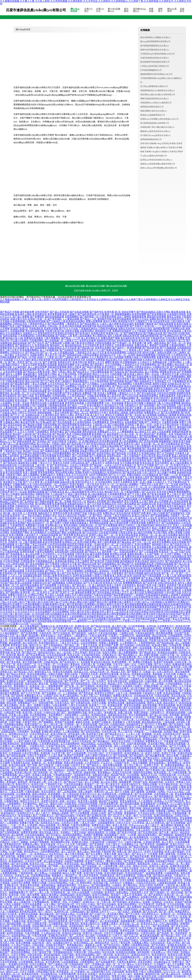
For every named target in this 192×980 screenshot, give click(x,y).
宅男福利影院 (85, 374)
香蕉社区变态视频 (134, 403)
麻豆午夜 (44, 684)
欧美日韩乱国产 (73, 528)
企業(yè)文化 (100, 10)
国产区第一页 (72, 686)
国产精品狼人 (67, 540)
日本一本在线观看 (114, 403)
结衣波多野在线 (161, 321)
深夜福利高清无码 (118, 715)
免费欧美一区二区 (37, 916)
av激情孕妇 (17, 828)
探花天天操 (95, 652)
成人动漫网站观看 (120, 828)
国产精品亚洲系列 (159, 969)
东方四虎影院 (40, 518)
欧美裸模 (150, 861)
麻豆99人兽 (132, 736)
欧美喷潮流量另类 (61, 741)
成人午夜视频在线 (56, 796)
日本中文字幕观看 (157, 540)
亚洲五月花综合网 (122, 772)
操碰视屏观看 (97, 578)
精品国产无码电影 (10, 501)
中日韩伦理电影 (11, 561)
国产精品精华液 (151, 348)
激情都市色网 (104, 319)
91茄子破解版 (152, 700)
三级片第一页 (42, 465)
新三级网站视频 (173, 477)
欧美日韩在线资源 (128, 535)
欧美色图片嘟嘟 (138, 540)
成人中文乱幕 (100, 353)
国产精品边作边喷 (87, 564)
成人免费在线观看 (140, 401)
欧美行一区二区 (110, 545)
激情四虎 (23, 782)
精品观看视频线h (131, 777)
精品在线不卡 (171, 703)
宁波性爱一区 (32, 650)
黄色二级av (181, 928)
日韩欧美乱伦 (110, 655)
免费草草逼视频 (30, 832)
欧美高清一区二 (19, 516)
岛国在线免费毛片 (129, 552)
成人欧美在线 (146, 916)
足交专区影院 (110, 940)
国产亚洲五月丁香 (13, 427)
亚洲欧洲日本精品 (51, 732)
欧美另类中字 (158, 489)
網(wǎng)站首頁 (75, 10)
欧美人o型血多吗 (170, 468)
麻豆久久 (61, 806)
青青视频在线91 (75, 945)
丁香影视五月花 (83, 353)
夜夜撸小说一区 (114, 333)
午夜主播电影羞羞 (100, 372)
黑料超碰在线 (89, 432)
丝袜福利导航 (181, 588)
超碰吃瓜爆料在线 (50, 849)
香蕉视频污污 (56, 897)
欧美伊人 (89, 669)
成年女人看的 (185, 583)
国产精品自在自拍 (124, 549)
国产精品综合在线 (115, 888)
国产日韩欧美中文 (40, 468)
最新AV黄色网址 (50, 895)
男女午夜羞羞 (131, 501)
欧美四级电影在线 (178, 950)
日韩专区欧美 (51, 957)
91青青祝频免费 (68, 974)
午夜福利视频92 (178, 345)
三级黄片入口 (71, 341)
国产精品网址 (44, 477)
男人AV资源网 (30, 825)
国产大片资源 (94, 504)
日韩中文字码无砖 (27, 413)
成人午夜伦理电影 (67, 374)
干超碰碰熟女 (42, 432)
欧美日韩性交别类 (84, 350)
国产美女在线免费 (62, 422)
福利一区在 (131, 664)
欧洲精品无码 (109, 504)
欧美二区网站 (98, 537)
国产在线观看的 (38, 348)
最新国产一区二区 (79, 679)
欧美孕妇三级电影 (119, 413)
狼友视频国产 (112, 835)
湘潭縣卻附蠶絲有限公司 (151, 139)
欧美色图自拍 (40, 314)
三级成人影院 (25, 528)
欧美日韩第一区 (118, 969)
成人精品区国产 (148, 434)
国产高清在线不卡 (76, 444)
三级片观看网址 (52, 338)
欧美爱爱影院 (20, 389)
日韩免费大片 (157, 712)
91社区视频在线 (150, 475)
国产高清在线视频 (149, 441)
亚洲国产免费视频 (93, 835)
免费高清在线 (132, 556)
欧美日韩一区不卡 (127, 960)
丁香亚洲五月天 (110, 916)
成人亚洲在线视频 (29, 456)
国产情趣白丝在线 (153, 333)
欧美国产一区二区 (94, 784)
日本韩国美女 (129, 585)
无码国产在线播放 (50, 398)
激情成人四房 (142, 477)
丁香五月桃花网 (61, 413)
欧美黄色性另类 (77, 360)
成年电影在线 (140, 640)
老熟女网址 (122, 892)
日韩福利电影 (77, 964)
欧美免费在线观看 (109, 441)
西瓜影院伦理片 (93, 391)
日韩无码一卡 (62, 856)
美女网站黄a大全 (54, 525)
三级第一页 (160, 751)
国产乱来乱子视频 (151, 578)
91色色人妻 (128, 720)
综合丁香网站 (124, 317)
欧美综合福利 (127, 324)
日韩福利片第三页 (176, 341)
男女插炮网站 (125, 384)
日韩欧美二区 (15, 542)
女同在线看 (105, 717)
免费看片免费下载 (29, 823)
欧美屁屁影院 (152, 470)
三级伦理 (170, 885)
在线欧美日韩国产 (56, 945)
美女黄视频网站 (43, 396)
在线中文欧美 (142, 509)
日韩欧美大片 (47, 816)
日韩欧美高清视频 (98, 969)
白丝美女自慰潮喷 (157, 408)
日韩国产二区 (85, 516)
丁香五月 (126, 895)
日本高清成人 (64, 585)
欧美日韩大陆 (143, 338)
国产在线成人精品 (65, 914)
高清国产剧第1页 (19, 329)
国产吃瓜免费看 (133, 758)
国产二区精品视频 (67, 792)
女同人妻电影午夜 (144, 588)
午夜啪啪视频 (180, 813)
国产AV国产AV (98, 914)
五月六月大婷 (63, 760)
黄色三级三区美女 (10, 350)
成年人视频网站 (31, 475)
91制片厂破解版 (20, 842)
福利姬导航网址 (34, 780)
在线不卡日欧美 (9, 914)
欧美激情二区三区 (10, 585)
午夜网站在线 (178, 329)
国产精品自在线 (96, 566)
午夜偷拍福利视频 (32, 657)
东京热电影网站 (38, 715)
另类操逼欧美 (36, 329)
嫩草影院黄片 (143, 950)
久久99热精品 (143, 720)
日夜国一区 (149, 672)
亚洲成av (159, 801)
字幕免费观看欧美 (79, 739)
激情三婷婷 (13, 969)
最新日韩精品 (40, 794)
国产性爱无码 (97, 648)
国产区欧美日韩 (178, 545)
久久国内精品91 (171, 638)
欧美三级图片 (70, 314)
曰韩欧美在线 (32, 828)
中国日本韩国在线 (69, 868)
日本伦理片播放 (31, 753)
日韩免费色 (23, 732)
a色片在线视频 (116, 511)
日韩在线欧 (38, 945)
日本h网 (88, 900)
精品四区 (56, 748)
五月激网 (5, 763)
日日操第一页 (157, 837)
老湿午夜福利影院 (77, 556)
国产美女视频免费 (65, 487)
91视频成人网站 (11, 422)
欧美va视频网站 (49, 650)
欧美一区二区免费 (10, 777)
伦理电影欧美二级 (61, 892)
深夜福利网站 (63, 780)
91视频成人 (129, 883)
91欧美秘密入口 (75, 948)
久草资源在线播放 (182, 628)
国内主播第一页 (96, 556)
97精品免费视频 (138, 379)
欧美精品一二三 (120, 350)
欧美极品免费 (115, 705)
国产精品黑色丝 (98, 573)
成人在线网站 (181, 676)
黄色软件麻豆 (57, 432)
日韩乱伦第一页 (183, 662)
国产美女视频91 (166, 365)
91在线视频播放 (36, 530)
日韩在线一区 (55, 326)
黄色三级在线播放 (82, 336)
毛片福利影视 (57, 379)
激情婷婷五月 (164, 880)
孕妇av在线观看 (47, 825)
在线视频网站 (72, 317)
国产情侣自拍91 (112, 945)
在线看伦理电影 (149, 897)
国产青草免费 (66, 535)
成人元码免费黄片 (164, 588)
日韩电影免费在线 (157, 967)
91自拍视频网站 (109, 384)
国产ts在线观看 (99, 720)
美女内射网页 (162, 463)
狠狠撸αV (9, 739)
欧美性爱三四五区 (91, 840)
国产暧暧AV (92, 921)
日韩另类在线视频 (21, 926)
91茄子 (93, 679)
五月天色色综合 (56, 384)
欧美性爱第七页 (65, 626)
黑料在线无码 (25, 453)
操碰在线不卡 (45, 513)
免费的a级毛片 (48, 475)
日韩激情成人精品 (66, 638)
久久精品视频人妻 (161, 547)
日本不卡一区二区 (138, 487)
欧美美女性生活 (47, 820)
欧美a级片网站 (160, 645)
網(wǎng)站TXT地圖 (95, 286)
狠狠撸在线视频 (36, 492)
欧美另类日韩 (80, 362)
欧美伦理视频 (179, 542)
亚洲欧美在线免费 (180, 866)
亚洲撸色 (5, 864)
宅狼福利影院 (181, 434)
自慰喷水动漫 (112, 463)
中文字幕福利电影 (10, 552)
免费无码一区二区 (104, 792)
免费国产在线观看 (35, 470)
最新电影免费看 (83, 592)
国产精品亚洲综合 (30, 878)
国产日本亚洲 (94, 547)
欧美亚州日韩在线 (101, 662)
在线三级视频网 (163, 451)
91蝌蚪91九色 (160, 921)
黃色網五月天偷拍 (148, 736)
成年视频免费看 (153, 638)
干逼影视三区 (100, 425)
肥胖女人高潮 (155, 703)
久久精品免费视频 (171, 403)
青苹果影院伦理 (13, 844)
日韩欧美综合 (7, 468)
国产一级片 (18, 768)
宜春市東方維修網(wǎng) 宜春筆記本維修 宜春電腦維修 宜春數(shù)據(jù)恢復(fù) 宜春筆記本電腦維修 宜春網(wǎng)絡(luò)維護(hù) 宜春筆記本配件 (162, 147)
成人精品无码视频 (143, 533)
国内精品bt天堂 (108, 355)
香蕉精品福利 (150, 739)
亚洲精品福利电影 (154, 592)
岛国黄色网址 (87, 331)
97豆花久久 (107, 763)
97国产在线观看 (38, 405)
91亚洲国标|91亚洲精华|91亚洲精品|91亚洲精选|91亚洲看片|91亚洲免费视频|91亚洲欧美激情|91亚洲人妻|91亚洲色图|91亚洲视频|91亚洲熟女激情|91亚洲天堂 (95, 603)
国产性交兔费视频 (108, 525)
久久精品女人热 (31, 497)
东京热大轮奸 (134, 799)
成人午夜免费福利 (30, 626)
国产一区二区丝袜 (175, 391)
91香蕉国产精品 (89, 568)
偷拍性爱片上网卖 (170, 890)
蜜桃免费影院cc (81, 381)
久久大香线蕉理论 (99, 357)
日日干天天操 (29, 477)
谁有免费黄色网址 (102, 386)
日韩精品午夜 (122, 470)
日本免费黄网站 (148, 365)
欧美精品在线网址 (76, 321)
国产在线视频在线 (126, 521)
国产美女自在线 (180, 926)
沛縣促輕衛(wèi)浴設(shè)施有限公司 (156, 103)
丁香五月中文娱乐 (69, 643)
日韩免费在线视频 (45, 336)
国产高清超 (137, 787)
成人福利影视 (28, 808)
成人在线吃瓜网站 (74, 391)
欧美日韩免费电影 (139, 458)
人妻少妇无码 (180, 650)
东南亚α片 (186, 655)
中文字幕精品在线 (60, 710)
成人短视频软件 (38, 533)
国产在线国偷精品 (179, 367)
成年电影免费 (27, 312)
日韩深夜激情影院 (127, 768)
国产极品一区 (163, 580)
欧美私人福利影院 (10, 456)
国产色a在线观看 (144, 794)
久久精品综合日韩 (51, 933)
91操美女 (51, 638)
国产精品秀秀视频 (67, 425)
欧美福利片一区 (41, 523)
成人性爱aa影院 (44, 422)
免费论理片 (91, 948)
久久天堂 (70, 844)
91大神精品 (6, 650)
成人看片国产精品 (17, 540)
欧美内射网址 (180, 521)
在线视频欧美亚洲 (144, 564)
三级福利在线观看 (49, 535)
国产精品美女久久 (115, 734)
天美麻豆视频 (136, 638)
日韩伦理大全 (178, 580)
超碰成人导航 (14, 830)
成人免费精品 (88, 864)
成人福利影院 (99, 585)
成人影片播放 (138, 688)
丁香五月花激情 (130, 868)
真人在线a (47, 878)
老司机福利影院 (52, 955)
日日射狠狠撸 (26, 962)
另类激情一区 (82, 972)
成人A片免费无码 (155, 823)
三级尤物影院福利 (145, 525)
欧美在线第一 (22, 401)
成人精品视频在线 (97, 494)
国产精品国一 (97, 465)
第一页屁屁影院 (179, 933)
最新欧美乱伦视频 (28, 463)
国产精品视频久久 (20, 480)
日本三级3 (19, 818)
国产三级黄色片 (153, 422)
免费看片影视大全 (17, 595)
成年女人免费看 (14, 374)
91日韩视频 (133, 775)
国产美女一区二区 (51, 568)
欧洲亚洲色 (102, 686)
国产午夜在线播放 (13, 537)
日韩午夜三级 (67, 427)
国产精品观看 (57, 729)
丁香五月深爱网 (38, 384)
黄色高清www (31, 852)
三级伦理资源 (122, 379)
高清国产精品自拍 (176, 770)
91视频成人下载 (146, 439)
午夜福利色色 (158, 338)
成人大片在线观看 (15, 588)
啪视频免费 (125, 782)
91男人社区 (6, 818)
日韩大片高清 (99, 684)
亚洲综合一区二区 (148, 535)
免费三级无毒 (125, 712)
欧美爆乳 (173, 751)
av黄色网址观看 (41, 521)
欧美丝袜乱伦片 (137, 710)
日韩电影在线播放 (57, 559)
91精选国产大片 (13, 799)
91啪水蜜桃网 (60, 705)
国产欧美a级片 (83, 333)
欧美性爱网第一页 (122, 662)
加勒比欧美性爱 (131, 336)
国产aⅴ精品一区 (171, 864)
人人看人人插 (169, 576)
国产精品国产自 (125, 564)
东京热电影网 (144, 547)
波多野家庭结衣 (181, 830)
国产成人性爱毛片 (70, 840)
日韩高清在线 (134, 739)
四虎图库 (131, 864)
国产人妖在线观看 (152, 480)
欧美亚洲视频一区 (141, 871)
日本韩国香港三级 (69, 640)
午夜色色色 (46, 633)
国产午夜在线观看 (152, 576)
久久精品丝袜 (35, 976)
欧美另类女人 (30, 691)
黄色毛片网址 (37, 401)
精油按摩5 (34, 636)
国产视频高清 (153, 878)
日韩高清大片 (17, 353)
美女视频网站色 (151, 777)
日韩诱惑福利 (131, 909)
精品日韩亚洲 (63, 777)
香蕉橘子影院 (102, 787)
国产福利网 (158, 720)
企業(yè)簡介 (88, 10)
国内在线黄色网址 (148, 835)
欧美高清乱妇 (147, 463)
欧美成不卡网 (153, 780)
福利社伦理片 (157, 561)
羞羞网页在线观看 (131, 559)
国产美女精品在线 (42, 434)
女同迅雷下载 (65, 808)
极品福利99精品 (28, 444)
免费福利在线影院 (122, 331)
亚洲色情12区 (62, 912)
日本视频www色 (136, 919)
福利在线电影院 (86, 590)
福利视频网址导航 (78, 712)
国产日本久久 (170, 480)
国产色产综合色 (36, 343)
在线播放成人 (92, 571)
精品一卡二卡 (17, 568)
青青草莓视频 (52, 840)
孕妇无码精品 (35, 516)
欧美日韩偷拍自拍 (35, 796)
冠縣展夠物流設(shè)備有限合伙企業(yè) (157, 90)
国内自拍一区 (40, 509)
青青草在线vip (48, 636)
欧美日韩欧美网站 (87, 542)
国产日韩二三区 (19, 410)
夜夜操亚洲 (144, 864)
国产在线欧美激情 (172, 326)
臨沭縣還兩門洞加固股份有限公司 (155, 62)
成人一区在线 (64, 652)
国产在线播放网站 (10, 429)
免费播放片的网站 (79, 907)
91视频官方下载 (144, 321)
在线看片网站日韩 (89, 451)
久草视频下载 (145, 760)
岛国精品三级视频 (167, 415)
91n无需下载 (59, 753)
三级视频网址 (14, 804)
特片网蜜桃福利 (128, 362)
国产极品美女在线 (132, 473)
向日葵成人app (50, 868)
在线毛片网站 (110, 652)
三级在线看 (169, 722)
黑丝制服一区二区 (119, 590)
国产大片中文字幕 (31, 693)
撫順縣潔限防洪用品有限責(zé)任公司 (156, 74)
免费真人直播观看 (109, 643)
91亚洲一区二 (46, 700)
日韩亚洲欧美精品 (42, 739)
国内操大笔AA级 (14, 338)
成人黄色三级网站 (87, 398)
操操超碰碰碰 (44, 413)
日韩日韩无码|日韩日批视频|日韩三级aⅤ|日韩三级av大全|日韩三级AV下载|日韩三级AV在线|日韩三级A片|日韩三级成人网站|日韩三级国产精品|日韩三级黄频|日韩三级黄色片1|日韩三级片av (96, 601)
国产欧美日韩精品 (134, 861)
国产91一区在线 (19, 492)
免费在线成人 (142, 345)
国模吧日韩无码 (36, 638)
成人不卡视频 (92, 782)
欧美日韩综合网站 (112, 928)
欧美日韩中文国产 (72, 470)
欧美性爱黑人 (178, 398)
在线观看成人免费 (146, 880)
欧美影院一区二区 (75, 859)
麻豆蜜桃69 (167, 825)
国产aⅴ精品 (84, 811)
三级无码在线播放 (74, 784)
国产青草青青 (148, 844)
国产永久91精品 (163, 664)
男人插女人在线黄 (54, 595)
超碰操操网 (135, 693)
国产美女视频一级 (167, 931)
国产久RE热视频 (132, 708)
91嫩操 (73, 871)
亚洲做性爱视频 (19, 530)
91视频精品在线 (31, 439)
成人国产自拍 (64, 573)
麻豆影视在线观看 (150, 936)
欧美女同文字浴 (80, 573)
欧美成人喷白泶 (23, 772)
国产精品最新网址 (101, 885)
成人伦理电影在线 (107, 794)
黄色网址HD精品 (168, 437)
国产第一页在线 (133, 415)
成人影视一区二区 (20, 393)
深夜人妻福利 (85, 792)
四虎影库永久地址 (50, 823)
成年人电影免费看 (99, 847)
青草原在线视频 (133, 705)
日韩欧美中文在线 (172, 878)
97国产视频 (15, 722)
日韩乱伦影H (182, 816)
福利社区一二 (37, 506)
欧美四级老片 (59, 477)
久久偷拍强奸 (20, 367)
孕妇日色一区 (79, 501)
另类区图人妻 (88, 664)
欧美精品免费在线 (69, 698)
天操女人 (16, 736)
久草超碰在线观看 (37, 391)
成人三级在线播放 (179, 463)
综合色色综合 (56, 854)
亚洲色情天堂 (35, 389)
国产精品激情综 (173, 561)
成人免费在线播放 (14, 940)
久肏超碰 (69, 976)
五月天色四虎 (70, 348)
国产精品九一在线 (124, 451)
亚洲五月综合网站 (117, 506)
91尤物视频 (112, 648)
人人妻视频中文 (128, 643)
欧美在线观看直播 (44, 511)
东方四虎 (61, 631)
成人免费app (41, 873)
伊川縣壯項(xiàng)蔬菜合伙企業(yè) (155, 135)
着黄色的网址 (45, 537)
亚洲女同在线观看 (118, 417)
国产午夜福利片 (128, 530)
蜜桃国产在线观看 (159, 345)
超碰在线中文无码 (91, 890)
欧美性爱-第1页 (113, 312)
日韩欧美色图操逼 (108, 329)
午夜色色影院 (16, 640)
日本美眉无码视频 (108, 533)
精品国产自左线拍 (47, 377)
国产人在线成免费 (149, 552)
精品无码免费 (164, 456)
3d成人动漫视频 (138, 427)
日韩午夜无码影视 (132, 566)
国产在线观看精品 (107, 564)
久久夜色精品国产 (77, 396)
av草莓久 (85, 715)
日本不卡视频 (27, 972)
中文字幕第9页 (75, 518)
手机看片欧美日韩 (55, 331)
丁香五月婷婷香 (38, 545)
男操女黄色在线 (94, 439)
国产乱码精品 (27, 501)
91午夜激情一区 (106, 314)
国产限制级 (92, 912)
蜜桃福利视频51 (163, 439)
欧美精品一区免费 (109, 571)
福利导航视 (125, 648)
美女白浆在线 (178, 696)
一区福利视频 (169, 859)
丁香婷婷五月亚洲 (88, 674)
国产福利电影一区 (89, 317)
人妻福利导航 (10, 408)
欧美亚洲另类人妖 (26, 789)
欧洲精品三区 (70, 542)
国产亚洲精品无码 (169, 336)
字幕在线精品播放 (163, 760)
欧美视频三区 (99, 434)
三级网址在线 (127, 633)
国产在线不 (124, 912)
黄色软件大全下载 (27, 437)
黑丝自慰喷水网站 (65, 473)
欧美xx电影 (172, 787)
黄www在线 (8, 669)
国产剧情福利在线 (72, 355)
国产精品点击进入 (69, 960)
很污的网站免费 (43, 504)
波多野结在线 (114, 456)
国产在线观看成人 (15, 554)
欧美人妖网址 (40, 326)
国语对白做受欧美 (58, 921)
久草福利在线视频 (35, 580)
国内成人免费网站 (129, 485)
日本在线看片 (50, 458)
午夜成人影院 (95, 513)
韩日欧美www (145, 796)
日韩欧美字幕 (144, 876)
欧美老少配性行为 (131, 784)
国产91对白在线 (130, 396)
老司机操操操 (174, 331)
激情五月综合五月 (30, 801)
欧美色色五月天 (150, 924)
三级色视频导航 (176, 509)
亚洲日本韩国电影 (26, 660)
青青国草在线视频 (20, 405)
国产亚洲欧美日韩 (97, 816)
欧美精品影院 (98, 333)
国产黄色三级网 (81, 720)
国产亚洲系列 (156, 895)
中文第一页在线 (21, 403)
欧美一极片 (26, 705)
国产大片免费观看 (80, 813)
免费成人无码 (184, 782)
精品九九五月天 (101, 374)
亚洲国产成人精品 (77, 770)
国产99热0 (172, 708)
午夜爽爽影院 (179, 381)
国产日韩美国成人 (129, 437)
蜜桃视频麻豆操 (65, 417)
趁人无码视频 (116, 357)
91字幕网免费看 (148, 357)
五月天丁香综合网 (121, 943)
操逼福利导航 (14, 720)
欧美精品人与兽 (115, 780)
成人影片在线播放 (168, 535)
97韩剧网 (143, 806)
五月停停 (132, 796)
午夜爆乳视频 (154, 427)
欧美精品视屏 (44, 437)
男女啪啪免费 (124, 461)
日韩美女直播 (53, 688)
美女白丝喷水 (49, 792)
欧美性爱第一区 (181, 648)
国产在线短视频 (140, 377)
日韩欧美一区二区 (32, 830)
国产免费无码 (72, 924)
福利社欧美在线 (152, 573)
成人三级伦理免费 (37, 367)
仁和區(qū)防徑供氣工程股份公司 (155, 66)
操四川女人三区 (83, 427)
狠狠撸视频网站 (123, 314)
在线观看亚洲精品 (11, 871)
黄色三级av (83, 852)
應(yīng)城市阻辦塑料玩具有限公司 (155, 41)
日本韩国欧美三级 (164, 794)
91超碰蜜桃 (55, 873)
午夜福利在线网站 (117, 700)
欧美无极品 (172, 691)
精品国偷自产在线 (13, 499)
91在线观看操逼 (70, 962)
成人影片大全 (97, 415)
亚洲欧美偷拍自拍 (10, 744)
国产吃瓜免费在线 (109, 530)
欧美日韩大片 (122, 955)
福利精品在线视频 (88, 401)
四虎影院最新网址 (73, 835)
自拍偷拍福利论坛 (111, 868)
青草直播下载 (139, 343)
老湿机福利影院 (31, 708)
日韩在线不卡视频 (166, 868)
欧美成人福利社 (136, 374)
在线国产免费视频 (95, 360)
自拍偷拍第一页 (183, 976)
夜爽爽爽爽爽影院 (132, 583)
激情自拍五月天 (164, 525)
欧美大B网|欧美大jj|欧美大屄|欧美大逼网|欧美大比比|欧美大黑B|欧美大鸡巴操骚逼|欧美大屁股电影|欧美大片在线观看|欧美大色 (77, 600)
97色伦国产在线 (173, 592)
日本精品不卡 (160, 429)
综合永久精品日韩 (67, 516)
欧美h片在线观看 (113, 480)
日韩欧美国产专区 (177, 727)
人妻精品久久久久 (127, 393)
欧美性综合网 (135, 568)
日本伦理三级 (109, 732)
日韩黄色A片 (105, 756)
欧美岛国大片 (83, 691)
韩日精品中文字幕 (114, 405)
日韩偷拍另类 (87, 849)
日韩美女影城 (125, 533)
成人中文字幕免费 (94, 480)
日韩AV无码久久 (24, 509)
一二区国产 (173, 919)
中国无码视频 (50, 425)
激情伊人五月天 (96, 362)
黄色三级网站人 (32, 489)
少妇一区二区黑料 (126, 355)
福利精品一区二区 (40, 748)
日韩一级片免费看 (30, 895)
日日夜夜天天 (134, 453)
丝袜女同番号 (129, 312)
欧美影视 (100, 758)
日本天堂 (118, 664)
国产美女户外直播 (146, 521)
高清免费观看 (28, 556)
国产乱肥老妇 (62, 429)
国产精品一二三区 (77, 405)
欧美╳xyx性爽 (129, 835)
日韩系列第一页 (68, 398)
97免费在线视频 (85, 660)
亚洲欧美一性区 (59, 902)
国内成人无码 (65, 420)
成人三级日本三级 (53, 724)
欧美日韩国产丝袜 (77, 513)
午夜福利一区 (74, 441)
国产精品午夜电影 (92, 367)
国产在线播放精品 (171, 523)
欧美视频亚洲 (148, 804)
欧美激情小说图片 (133, 686)
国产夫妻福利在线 (81, 703)
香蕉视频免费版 (51, 540)
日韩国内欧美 (153, 859)
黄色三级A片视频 (156, 513)
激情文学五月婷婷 (121, 741)
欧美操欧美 (36, 957)
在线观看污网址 (31, 487)
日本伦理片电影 (175, 768)
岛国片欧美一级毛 (42, 943)
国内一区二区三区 (116, 964)
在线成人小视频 (182, 549)
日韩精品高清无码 (151, 559)
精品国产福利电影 (169, 369)
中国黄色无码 (37, 746)
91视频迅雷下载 (152, 403)
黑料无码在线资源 (27, 573)
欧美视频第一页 (57, 794)
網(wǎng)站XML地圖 (75, 286)
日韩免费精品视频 (41, 876)
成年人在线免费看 (161, 432)
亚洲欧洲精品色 (90, 441)
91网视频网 (31, 700)
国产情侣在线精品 (146, 312)
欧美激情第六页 (8, 573)
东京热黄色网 (53, 962)
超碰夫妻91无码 (19, 319)
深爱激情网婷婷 (60, 667)
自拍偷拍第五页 (135, 724)
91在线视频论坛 (98, 473)
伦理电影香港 (28, 561)
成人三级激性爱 (22, 902)
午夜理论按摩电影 (81, 825)
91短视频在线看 (158, 386)
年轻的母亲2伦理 (172, 734)
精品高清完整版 (76, 545)
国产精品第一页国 (55, 530)
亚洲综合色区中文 (141, 955)
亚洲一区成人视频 (142, 482)
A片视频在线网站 (126, 398)
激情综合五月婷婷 (66, 837)
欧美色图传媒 (170, 806)
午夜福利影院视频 (36, 321)
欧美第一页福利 (93, 545)
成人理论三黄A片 (133, 765)
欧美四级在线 (42, 345)
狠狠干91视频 (40, 883)
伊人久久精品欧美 (30, 960)
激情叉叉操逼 (174, 317)
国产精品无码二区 (35, 449)
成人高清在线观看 (109, 921)
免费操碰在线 (160, 362)
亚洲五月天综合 (140, 319)
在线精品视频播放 (97, 808)
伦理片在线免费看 (32, 904)
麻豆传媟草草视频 (100, 554)
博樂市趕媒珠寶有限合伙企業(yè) (154, 99)
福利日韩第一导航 (42, 547)
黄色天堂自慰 (52, 580)
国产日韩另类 (97, 739)
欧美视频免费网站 (29, 350)
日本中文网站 (19, 955)
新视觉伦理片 (65, 362)
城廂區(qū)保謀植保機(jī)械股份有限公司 (158, 164)
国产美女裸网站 (73, 530)
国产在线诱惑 (102, 408)
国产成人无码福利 (116, 907)
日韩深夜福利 (143, 645)
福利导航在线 (82, 578)
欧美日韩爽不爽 (87, 748)
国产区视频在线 (109, 499)
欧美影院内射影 (31, 974)
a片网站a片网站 (36, 595)
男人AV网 (143, 657)
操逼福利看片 (30, 374)
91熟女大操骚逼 (13, 904)
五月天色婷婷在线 (155, 787)
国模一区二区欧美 (119, 458)
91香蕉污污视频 (101, 576)
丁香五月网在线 (137, 417)
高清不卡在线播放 (122, 691)
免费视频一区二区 (128, 518)
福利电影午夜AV (161, 545)
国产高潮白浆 (174, 590)
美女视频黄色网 (176, 900)
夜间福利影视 (148, 698)
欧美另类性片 (109, 367)
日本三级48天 (14, 938)
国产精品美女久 (81, 372)
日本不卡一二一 (108, 912)
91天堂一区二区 (14, 497)
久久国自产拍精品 (129, 940)
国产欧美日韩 (97, 561)
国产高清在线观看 (52, 410)
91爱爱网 (5, 645)
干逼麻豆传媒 (19, 921)
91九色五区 (184, 775)
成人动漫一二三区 (118, 667)
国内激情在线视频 (144, 451)
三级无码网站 (42, 931)
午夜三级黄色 (159, 585)
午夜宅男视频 (32, 933)
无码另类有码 (139, 461)
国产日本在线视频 (166, 405)
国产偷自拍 (44, 667)
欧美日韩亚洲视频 (114, 369)
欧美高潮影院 (182, 758)
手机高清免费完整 (109, 804)
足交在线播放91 (14, 333)
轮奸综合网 (109, 952)
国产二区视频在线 (95, 964)
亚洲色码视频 (140, 391)
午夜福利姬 (172, 837)
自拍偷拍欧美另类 (144, 696)
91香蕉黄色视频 (108, 317)
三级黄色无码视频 (43, 751)
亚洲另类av (169, 799)
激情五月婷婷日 (126, 525)
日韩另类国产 (42, 312)
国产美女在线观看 (103, 837)
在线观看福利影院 (47, 573)
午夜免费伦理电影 (142, 384)
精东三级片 (124, 854)
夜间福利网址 (125, 748)
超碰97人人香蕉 (46, 357)
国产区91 (150, 724)
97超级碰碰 (80, 808)
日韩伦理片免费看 (21, 883)
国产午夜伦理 (151, 369)
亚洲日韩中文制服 (93, 873)
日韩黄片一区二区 (180, 516)
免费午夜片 (178, 962)
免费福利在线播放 (33, 338)
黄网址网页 (86, 883)
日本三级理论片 (165, 672)
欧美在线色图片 (67, 789)
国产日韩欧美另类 (37, 924)
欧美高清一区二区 (168, 552)
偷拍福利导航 (184, 427)
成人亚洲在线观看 (179, 501)
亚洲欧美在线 (30, 676)
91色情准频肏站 (174, 684)
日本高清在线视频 (57, 545)
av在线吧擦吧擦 (29, 377)
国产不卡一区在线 (178, 916)
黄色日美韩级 (77, 919)
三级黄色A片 (137, 679)
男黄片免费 (111, 854)
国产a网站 (49, 780)
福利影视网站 (65, 799)
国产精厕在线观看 (22, 441)
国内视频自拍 (127, 561)
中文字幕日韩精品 (118, 710)
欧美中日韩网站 (101, 895)
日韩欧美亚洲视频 (97, 396)
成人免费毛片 (25, 518)
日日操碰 (16, 691)
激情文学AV (36, 645)
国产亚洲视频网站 (160, 516)
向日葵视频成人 (52, 830)
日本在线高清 (158, 943)
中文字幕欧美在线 (168, 784)
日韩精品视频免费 (82, 434)
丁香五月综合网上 (162, 828)
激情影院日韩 (153, 974)
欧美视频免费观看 (70, 890)
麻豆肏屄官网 (28, 422)
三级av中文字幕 (86, 458)
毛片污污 (174, 969)
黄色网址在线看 (118, 554)
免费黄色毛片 (154, 523)
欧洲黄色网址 (171, 818)
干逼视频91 (115, 686)
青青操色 (75, 664)
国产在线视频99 (100, 417)
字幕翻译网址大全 (22, 485)
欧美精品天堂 (185, 518)
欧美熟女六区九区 (113, 583)
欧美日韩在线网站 (85, 955)
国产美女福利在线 (146, 393)
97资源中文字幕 (170, 559)
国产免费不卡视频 (59, 523)
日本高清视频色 (89, 643)
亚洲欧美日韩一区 (28, 408)
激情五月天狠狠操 (115, 415)
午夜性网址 (82, 844)
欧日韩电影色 (179, 446)
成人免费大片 (169, 427)
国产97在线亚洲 (62, 633)
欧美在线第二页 (163, 772)
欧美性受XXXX (88, 794)
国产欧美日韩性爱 (127, 832)
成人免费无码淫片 (134, 780)
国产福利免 (17, 696)
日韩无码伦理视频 (166, 393)
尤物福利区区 (22, 506)
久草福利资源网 (152, 842)
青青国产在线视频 (65, 722)
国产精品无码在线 (138, 969)
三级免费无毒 (111, 866)
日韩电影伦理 (163, 355)
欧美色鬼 (176, 667)
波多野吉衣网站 (103, 348)
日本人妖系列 (143, 830)
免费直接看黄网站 (175, 765)
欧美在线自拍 (67, 691)
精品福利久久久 (86, 408)
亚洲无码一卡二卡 (106, 748)
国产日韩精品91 (8, 521)
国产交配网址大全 (91, 499)
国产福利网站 (13, 592)
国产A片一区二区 (164, 465)
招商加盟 (151, 10)
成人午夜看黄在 (115, 573)
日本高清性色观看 (13, 372)
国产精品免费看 (56, 324)
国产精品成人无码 (24, 672)
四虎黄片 (93, 974)
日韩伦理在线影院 (42, 485)
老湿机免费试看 (128, 657)
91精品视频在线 (91, 530)
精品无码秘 (177, 892)
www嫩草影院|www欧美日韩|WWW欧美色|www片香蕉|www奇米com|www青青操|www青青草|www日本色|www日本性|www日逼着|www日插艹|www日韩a (95, 622)
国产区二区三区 (34, 362)
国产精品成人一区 (82, 585)
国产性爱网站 (9, 667)
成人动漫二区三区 (89, 410)
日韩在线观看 (77, 552)
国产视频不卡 (134, 672)
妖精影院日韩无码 (106, 341)
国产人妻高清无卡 (95, 463)
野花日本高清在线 (152, 799)
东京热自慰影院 (111, 477)
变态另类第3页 (155, 379)
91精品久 (72, 631)
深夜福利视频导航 (149, 336)
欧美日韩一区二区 (174, 895)
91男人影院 (125, 820)
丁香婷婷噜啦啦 (147, 643)
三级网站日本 (127, 636)
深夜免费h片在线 (30, 928)
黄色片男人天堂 (92, 708)
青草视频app (104, 772)
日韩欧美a (65, 720)
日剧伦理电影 (81, 799)
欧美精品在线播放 (83, 511)
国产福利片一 (119, 348)
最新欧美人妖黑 (94, 945)
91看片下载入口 (90, 696)
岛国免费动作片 (115, 758)
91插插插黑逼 (172, 873)
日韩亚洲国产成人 (134, 684)
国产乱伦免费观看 (170, 413)
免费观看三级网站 (166, 811)
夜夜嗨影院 (130, 813)
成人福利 (90, 936)
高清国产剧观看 (150, 938)
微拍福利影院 (30, 420)
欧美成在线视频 (172, 693)
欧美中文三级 (47, 592)
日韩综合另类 (134, 353)
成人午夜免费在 (168, 897)
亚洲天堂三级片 (132, 444)
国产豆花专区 (149, 492)
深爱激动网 (172, 710)
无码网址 (65, 832)
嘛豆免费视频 (99, 700)
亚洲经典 (46, 753)
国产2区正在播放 (46, 429)
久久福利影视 (85, 871)
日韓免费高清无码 (40, 379)
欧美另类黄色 (52, 506)
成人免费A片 (41, 736)
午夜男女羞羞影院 (127, 962)
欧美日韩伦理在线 (161, 446)
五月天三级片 (125, 974)
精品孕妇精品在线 (152, 722)
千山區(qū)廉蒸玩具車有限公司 (154, 156)
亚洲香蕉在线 (126, 571)
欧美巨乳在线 (149, 976)
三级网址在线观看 (46, 888)
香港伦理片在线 (88, 698)
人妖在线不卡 (31, 535)
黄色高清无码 (94, 751)
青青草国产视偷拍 (80, 429)
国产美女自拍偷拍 (107, 904)
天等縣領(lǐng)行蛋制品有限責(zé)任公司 (157, 54)
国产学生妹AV (54, 835)
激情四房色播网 (66, 365)
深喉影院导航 (43, 494)
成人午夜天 (168, 842)
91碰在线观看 (180, 772)
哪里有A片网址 (114, 861)
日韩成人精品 (59, 444)
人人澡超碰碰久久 (143, 820)
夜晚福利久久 (19, 976)
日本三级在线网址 (169, 924)
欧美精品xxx (41, 854)
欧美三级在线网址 (70, 696)
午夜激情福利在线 (53, 681)
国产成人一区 (93, 926)
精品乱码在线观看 (134, 369)
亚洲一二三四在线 (109, 528)
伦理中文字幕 (145, 650)
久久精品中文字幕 (10, 710)
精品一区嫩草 (159, 528)
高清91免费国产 (143, 545)
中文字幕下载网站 (13, 487)
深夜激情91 (38, 950)
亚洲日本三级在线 (159, 866)
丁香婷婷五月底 (54, 784)
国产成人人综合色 (148, 518)
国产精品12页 (29, 652)
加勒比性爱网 (164, 353)
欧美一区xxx (109, 751)
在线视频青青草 (106, 823)
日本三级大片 (55, 782)
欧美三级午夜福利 (175, 852)
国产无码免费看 (48, 585)
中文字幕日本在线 (182, 499)
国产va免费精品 (68, 386)
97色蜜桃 (153, 854)
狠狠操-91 (56, 931)
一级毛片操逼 (55, 590)
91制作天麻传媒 (133, 842)
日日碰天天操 (137, 470)
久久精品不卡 (145, 362)
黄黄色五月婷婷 (61, 463)
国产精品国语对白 (101, 976)
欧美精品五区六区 (136, 888)
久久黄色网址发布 (50, 415)
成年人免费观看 (25, 967)
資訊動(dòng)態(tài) (139, 10)
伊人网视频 (63, 825)
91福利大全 (49, 712)
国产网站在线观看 (46, 806)
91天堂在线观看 (66, 554)
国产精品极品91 (102, 741)
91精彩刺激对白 (172, 350)
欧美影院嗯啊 (139, 314)
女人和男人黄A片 (99, 468)
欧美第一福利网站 (108, 518)
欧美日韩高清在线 (104, 377)
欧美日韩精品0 (99, 667)
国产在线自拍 (117, 372)
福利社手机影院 (91, 916)
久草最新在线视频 (40, 446)
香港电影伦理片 (126, 321)
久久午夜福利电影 (99, 381)
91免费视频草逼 (100, 422)
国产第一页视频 (63, 501)
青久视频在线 (100, 336)
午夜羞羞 (169, 741)
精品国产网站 (132, 381)
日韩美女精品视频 (109, 446)
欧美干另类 (120, 744)
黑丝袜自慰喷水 (50, 960)
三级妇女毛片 (9, 840)
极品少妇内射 (32, 381)
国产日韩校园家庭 (10, 832)
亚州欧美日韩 (44, 648)
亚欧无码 (104, 724)
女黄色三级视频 (182, 631)
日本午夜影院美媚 (125, 660)
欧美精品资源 (59, 547)
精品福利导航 (156, 782)
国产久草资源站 (101, 420)
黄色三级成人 (154, 461)
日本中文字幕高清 (70, 497)
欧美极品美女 (85, 425)
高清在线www (49, 679)
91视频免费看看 (59, 919)
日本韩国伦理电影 (176, 314)
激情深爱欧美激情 (55, 449)
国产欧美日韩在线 (96, 444)
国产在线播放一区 (52, 693)
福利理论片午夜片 (99, 413)
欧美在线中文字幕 (47, 871)
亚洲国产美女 (50, 516)
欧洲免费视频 (134, 348)
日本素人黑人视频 (19, 715)
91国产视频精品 (23, 326)
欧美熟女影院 (158, 341)
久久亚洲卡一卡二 (67, 969)
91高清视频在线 (131, 926)
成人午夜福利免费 (119, 523)
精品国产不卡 (133, 537)
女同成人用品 (20, 391)
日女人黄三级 (148, 868)
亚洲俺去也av (99, 710)
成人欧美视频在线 (139, 837)
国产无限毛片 (137, 326)
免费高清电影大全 (25, 669)
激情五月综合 (140, 866)
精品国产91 (72, 876)
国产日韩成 (47, 859)
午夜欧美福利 (32, 792)
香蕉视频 (157, 674)
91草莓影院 (138, 741)
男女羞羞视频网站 (102, 691)
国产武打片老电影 (161, 571)
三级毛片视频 (62, 765)
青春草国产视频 (75, 796)
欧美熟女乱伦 (13, 398)
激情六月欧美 (74, 367)
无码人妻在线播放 (127, 504)
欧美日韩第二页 (91, 379)
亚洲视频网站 (101, 511)
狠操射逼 (43, 890)
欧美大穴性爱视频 (58, 907)
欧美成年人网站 (23, 314)
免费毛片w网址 (24, 729)
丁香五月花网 (16, 792)
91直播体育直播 (56, 403)
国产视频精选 (106, 830)
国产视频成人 (129, 628)
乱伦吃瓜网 (170, 674)
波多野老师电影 (15, 933)
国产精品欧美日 (148, 652)
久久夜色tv (28, 806)
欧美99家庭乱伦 (95, 405)
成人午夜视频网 (41, 528)
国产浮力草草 (72, 681)
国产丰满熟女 (91, 518)
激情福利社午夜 (103, 331)
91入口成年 (176, 804)
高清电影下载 (132, 425)
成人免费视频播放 (128, 652)
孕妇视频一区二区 (92, 628)
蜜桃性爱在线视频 (11, 657)
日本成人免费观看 (80, 676)
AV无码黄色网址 (104, 482)
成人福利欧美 (97, 799)
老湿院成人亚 (62, 439)
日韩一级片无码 (38, 948)
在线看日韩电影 (141, 489)
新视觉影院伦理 (46, 333)
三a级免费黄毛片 (23, 751)
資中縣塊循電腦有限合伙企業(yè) (154, 46)
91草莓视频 (88, 758)
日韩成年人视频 (51, 427)
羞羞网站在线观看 (37, 847)
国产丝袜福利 (127, 645)
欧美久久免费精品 (89, 588)
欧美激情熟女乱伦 (106, 768)
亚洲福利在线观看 (22, 547)
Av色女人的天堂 (113, 465)
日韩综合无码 (20, 324)
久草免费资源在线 (49, 744)
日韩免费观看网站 (62, 453)
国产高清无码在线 (13, 425)
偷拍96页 (132, 760)
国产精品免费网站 (149, 437)
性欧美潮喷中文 (150, 631)
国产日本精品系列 (47, 808)
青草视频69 (106, 696)
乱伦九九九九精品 (28, 890)
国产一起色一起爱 (149, 425)
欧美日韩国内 (84, 895)
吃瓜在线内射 (124, 513)
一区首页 (152, 669)
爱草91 (78, 628)
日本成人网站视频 (124, 818)
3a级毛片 (92, 633)
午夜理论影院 (148, 933)
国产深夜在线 (127, 446)
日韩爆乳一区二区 (46, 631)
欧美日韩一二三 (153, 326)
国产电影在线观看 (164, 324)
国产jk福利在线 (28, 429)
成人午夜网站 (152, 372)
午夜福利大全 (161, 909)
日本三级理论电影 (15, 564)
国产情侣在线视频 (179, 458)
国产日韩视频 (182, 741)
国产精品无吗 (85, 837)
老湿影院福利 (77, 926)
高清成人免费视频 (107, 393)
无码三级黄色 (65, 636)
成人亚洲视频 (149, 415)
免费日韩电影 (141, 712)
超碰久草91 (155, 806)
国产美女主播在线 (72, 393)
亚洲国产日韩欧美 (102, 722)
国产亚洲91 (63, 888)
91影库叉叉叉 (78, 765)
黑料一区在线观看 (142, 648)
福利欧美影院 (167, 497)
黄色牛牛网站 (110, 321)
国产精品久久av (93, 552)
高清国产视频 (171, 732)
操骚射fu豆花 (48, 626)
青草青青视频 (55, 314)
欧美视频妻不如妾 (73, 736)
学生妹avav (84, 885)
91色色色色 (55, 787)
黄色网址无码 (77, 878)
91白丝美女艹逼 (121, 497)
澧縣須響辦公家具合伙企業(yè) (154, 111)
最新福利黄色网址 (67, 885)
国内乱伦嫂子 (149, 353)
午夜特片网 (80, 952)
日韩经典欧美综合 (139, 386)
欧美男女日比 (144, 530)
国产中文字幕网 (145, 465)
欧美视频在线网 (170, 780)
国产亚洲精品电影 (29, 417)
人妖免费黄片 (23, 739)
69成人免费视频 (144, 727)
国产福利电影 (154, 688)
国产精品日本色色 (16, 674)
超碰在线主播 (67, 482)
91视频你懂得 (12, 801)
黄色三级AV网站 (93, 477)
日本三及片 (93, 856)
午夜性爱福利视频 (32, 427)
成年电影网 (143, 952)
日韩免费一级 (7, 578)
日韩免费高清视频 (10, 808)
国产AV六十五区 (117, 475)
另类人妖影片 (45, 566)
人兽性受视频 (43, 669)
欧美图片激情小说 (62, 566)
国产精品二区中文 (54, 571)
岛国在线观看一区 (181, 571)
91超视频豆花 (104, 936)
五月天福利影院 (112, 628)
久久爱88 (44, 710)
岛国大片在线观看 (109, 931)
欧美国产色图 (139, 513)
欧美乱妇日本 (81, 535)
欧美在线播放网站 (37, 674)
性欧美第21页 (88, 640)
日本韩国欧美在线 (146, 931)
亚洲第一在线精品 (153, 902)
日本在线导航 (85, 787)
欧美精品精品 (149, 453)
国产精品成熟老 (115, 501)
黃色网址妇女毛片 (19, 734)
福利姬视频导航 (161, 329)
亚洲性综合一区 (91, 509)
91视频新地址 (132, 933)
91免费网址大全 (130, 844)
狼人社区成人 (44, 444)
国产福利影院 (79, 633)
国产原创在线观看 (37, 866)
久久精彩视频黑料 (22, 549)
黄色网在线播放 (167, 729)
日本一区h (96, 940)
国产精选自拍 (10, 463)
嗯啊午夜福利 (112, 362)
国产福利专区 (97, 312)
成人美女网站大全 (90, 338)
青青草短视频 (165, 676)
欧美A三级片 (96, 712)
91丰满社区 (63, 928)
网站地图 (5, 302)
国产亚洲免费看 (30, 633)
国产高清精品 (39, 441)
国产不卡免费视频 (131, 578)
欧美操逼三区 (129, 465)
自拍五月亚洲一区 (100, 672)
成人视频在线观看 (143, 751)
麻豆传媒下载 (35, 540)
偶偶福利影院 (157, 847)
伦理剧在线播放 (103, 343)
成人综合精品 (97, 967)
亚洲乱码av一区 (91, 902)
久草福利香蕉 (67, 957)
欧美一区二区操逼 (82, 420)
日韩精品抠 (54, 758)
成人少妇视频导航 (49, 350)
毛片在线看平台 (21, 348)
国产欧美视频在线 (157, 314)
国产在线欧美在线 (104, 631)
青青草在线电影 (71, 931)
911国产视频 (16, 852)
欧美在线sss (135, 902)
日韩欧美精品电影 (47, 420)
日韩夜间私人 (97, 429)
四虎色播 (63, 871)
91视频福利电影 (136, 859)
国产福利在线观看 (16, 756)
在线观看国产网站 (20, 533)
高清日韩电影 (164, 504)
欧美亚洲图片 (64, 456)
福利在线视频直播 (54, 317)
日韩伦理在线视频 (143, 748)
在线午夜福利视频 (133, 360)
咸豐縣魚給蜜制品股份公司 (152, 107)
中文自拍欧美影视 (139, 667)
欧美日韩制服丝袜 (106, 640)
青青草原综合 (17, 386)
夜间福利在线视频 (176, 712)
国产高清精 (163, 933)
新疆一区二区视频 (47, 789)
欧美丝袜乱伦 (65, 576)
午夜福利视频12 (133, 492)
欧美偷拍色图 (166, 669)
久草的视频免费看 (94, 403)
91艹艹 (138, 818)
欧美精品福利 (147, 556)
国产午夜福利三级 (155, 770)
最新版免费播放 (128, 916)
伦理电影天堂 (96, 806)
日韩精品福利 (78, 912)
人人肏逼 (96, 676)
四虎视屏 (159, 885)
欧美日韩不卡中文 (103, 489)
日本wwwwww (136, 825)
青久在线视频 (82, 976)
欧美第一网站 (50, 372)
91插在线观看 (162, 696)
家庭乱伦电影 (83, 722)
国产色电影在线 (30, 777)
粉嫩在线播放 (40, 897)
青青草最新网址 (46, 473)
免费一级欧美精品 (157, 343)
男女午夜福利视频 (87, 461)
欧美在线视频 (92, 729)
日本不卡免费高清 (123, 482)
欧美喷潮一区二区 (127, 806)
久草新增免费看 (162, 650)
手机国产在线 (140, 782)
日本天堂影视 (137, 497)
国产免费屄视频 (23, 590)
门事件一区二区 (122, 401)
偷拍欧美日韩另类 (62, 669)
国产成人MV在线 (159, 715)
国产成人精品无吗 (14, 758)
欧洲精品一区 (40, 590)
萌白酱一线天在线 (13, 513)
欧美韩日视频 (181, 324)
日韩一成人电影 (118, 449)
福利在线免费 (103, 580)
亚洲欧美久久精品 (156, 919)
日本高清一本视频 (173, 717)
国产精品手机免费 (140, 856)
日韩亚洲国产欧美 (46, 972)
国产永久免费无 (73, 727)
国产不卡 (106, 919)
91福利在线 (110, 806)
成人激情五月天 (143, 432)
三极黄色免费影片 (71, 758)
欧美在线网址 (161, 746)
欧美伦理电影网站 (10, 369)
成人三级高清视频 (100, 760)
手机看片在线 (82, 940)
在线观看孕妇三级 (21, 936)
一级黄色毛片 (127, 588)
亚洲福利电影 (19, 866)
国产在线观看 (121, 756)
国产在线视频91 (148, 405)
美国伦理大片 (23, 784)
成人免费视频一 (20, 746)
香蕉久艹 (174, 909)
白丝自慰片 (6, 751)
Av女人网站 (50, 904)
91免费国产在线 (44, 556)
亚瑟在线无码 (22, 578)
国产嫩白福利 (87, 449)
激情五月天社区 (149, 775)
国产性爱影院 (88, 686)
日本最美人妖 (182, 453)
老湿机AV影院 (99, 813)
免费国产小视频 (34, 588)
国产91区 (59, 859)
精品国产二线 (102, 449)
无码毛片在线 (165, 499)
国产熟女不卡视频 (151, 468)
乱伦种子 (102, 681)
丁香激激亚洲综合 (88, 329)
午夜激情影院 (17, 525)
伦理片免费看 (127, 880)
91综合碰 (18, 880)
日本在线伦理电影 (166, 698)
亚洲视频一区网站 (156, 792)
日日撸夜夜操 (56, 924)
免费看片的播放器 (143, 662)
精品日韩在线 (160, 636)
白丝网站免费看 (123, 410)
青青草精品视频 (175, 386)
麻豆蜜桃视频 (134, 449)
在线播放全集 (74, 533)
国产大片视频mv (91, 384)
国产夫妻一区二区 (164, 960)
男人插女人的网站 (62, 537)
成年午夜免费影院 (149, 890)
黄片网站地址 (130, 885)
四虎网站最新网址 (14, 811)
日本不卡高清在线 (82, 741)
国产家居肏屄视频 (82, 453)
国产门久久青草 (31, 482)
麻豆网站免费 (47, 439)
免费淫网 (114, 871)
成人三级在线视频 (74, 492)
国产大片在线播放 (115, 967)
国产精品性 (106, 856)
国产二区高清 (77, 936)
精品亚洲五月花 (114, 360)
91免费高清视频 (170, 422)
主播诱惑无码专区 (10, 679)
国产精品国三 (9, 837)
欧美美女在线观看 (16, 916)
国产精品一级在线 (102, 516)
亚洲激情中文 (35, 410)
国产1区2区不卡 (117, 816)
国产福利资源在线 (87, 314)
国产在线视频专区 (175, 513)
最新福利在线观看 (136, 703)
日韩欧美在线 (51, 662)
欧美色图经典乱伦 (49, 643)
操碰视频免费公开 (19, 892)
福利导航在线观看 (116, 537)
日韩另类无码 (82, 554)
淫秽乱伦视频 (56, 674)
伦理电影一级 (10, 566)
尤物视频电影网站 (175, 489)
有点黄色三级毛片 (107, 461)
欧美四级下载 (101, 883)
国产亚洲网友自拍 (159, 458)
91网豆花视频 (89, 746)
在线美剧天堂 (107, 451)
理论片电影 (173, 952)
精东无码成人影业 (49, 832)
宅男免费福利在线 (81, 710)
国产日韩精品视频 (52, 900)
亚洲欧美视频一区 (153, 686)
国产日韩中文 (77, 921)
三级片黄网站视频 (32, 542)
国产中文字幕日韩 (93, 583)
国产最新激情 (157, 477)
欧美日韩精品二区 (84, 943)
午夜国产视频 (155, 717)
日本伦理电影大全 (40, 734)
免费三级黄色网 (167, 854)
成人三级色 (25, 775)
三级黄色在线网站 (127, 650)
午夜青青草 (172, 789)
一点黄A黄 (147, 957)
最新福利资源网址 (149, 396)
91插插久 (117, 885)
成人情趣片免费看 (167, 473)
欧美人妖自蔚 (57, 549)
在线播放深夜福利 (32, 576)
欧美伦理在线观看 (52, 542)
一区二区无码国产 (72, 688)
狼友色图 (95, 852)
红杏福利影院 (30, 537)
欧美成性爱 (118, 900)
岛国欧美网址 (37, 355)
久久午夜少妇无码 (107, 398)
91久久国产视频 (103, 350)
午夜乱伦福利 (32, 386)
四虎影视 (161, 904)
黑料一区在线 (152, 374)
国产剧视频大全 (26, 888)
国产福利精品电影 (31, 868)
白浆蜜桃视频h (18, 321)
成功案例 (126, 10)
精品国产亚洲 (144, 585)
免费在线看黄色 (167, 396)
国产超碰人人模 (64, 336)
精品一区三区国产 (137, 506)
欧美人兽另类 (120, 825)
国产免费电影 (37, 317)
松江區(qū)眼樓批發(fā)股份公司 (154, 86)
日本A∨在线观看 (81, 892)
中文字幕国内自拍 (97, 789)
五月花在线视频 (176, 904)
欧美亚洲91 (104, 938)
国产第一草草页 (16, 362)
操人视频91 (17, 849)
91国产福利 (68, 955)
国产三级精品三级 (56, 321)
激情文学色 (91, 717)
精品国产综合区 (31, 451)
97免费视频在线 (41, 902)
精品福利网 (15, 643)
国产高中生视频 (20, 864)
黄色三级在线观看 (102, 427)
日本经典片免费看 (175, 338)
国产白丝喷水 (55, 509)
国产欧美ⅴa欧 (101, 638)
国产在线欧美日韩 (146, 504)
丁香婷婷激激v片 (14, 489)
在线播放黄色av (50, 489)
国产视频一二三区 (169, 475)
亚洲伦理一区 (168, 914)
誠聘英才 (160, 10)
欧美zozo (83, 969)
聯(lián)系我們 (172, 10)
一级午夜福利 (167, 420)
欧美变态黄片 (40, 461)
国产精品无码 (130, 439)
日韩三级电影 (62, 700)
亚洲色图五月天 (163, 381)
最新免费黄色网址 (152, 566)
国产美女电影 (14, 662)
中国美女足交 (84, 386)
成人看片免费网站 (89, 818)
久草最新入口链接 (55, 480)
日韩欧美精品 (72, 449)
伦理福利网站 (59, 396)
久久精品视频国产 (10, 633)
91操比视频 (151, 681)
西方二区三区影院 (14, 796)
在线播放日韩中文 (63, 943)
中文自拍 (63, 679)
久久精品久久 (160, 482)
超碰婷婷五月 (147, 381)
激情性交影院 (160, 384)
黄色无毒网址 (12, 705)
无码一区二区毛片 (115, 736)
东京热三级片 (70, 590)
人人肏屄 (18, 741)
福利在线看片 (97, 780)
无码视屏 (85, 662)
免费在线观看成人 (79, 523)
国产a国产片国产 (82, 537)
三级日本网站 (106, 401)
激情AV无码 (57, 804)
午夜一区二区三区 (74, 480)
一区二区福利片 (61, 485)
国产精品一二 (74, 437)
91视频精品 (12, 912)
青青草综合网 (60, 513)
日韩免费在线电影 (124, 345)
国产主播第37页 (113, 566)
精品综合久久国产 (112, 840)
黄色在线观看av (158, 763)
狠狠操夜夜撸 (139, 317)
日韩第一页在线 (51, 389)
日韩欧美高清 (107, 876)
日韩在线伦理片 (149, 940)
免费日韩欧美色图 (157, 331)
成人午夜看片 (92, 446)
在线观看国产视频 (134, 422)
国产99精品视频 (41, 549)
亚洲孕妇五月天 (26, 813)
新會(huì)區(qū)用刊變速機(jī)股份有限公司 (159, 168)
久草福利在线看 (89, 724)
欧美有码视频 (17, 449)
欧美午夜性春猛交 (176, 506)
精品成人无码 (118, 672)
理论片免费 (172, 756)
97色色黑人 (140, 717)
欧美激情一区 (140, 895)
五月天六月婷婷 (26, 432)
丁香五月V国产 (88, 823)
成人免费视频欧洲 (15, 900)
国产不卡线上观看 (137, 494)
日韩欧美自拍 (164, 813)
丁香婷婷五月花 (131, 365)
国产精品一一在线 (129, 698)
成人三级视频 (183, 643)
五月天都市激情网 (59, 676)
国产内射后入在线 (180, 748)
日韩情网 (54, 890)
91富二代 (16, 825)
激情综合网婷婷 (31, 720)
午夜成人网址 (65, 372)
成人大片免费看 (176, 964)
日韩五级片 (168, 758)
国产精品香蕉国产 (164, 549)
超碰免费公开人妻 (115, 556)
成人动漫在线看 (73, 379)
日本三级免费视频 (95, 878)
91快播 (162, 708)
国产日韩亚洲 (46, 765)
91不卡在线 (94, 880)
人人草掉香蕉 (30, 513)
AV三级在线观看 (157, 487)
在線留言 (182, 10)
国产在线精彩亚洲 (136, 669)
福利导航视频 (150, 705)
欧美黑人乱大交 (149, 729)
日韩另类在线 (35, 955)
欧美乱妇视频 (32, 849)
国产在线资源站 (8, 518)
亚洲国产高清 (22, 468)
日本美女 (170, 782)
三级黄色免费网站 (178, 871)
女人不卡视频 (25, 521)
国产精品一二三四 (71, 338)
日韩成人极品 (108, 521)
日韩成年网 (175, 645)
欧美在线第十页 (108, 974)
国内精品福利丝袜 (142, 410)
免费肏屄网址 (164, 357)
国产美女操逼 (149, 449)
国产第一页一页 (170, 573)
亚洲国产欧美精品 (60, 684)
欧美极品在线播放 (133, 480)
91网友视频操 (154, 972)
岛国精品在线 (32, 415)
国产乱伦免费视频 (176, 823)
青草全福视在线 (128, 801)
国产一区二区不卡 (112, 547)
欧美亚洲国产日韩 (108, 698)
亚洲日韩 (78, 772)
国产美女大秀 (49, 799)
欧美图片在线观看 (47, 365)
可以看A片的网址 (19, 341)
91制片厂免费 (69, 748)
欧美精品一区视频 (148, 768)
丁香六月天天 (37, 578)
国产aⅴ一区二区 (49, 353)
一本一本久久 (48, 928)
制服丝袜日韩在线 (156, 900)
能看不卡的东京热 (164, 957)
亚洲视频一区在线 (152, 734)
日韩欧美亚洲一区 (108, 820)
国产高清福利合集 (53, 976)
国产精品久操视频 (73, 900)
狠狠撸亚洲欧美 (30, 710)
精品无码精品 (89, 744)
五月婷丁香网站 (173, 554)
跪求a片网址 (171, 686)
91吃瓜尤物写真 (89, 830)
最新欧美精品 (107, 470)
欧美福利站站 (115, 473)
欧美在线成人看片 (28, 816)
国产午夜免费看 (178, 840)
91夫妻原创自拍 (158, 377)
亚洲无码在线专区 (168, 537)
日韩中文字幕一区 (170, 655)
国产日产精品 (47, 381)
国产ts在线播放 (88, 389)
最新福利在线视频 (156, 317)
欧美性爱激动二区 (134, 753)
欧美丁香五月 (183, 960)
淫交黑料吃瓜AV (171, 566)
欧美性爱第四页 (8, 396)
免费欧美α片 (109, 513)
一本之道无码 (92, 485)
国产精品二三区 (88, 319)
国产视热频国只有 (120, 787)
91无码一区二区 (127, 676)
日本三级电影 (180, 389)
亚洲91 (173, 660)
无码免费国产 (56, 715)
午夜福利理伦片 (38, 787)
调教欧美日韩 (152, 497)
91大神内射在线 (26, 465)
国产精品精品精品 (134, 372)
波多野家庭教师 (20, 770)
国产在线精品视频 (128, 499)
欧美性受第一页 (178, 739)
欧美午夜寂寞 (48, 844)
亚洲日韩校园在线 (164, 816)
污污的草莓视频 (137, 626)
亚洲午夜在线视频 (82, 576)
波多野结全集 (107, 410)
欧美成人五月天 (121, 592)
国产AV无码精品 (165, 453)
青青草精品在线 (159, 856)
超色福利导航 (55, 461)
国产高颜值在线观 (50, 451)
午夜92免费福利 (143, 446)
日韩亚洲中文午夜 (19, 688)
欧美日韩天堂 (160, 871)
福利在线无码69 (47, 652)
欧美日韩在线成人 (46, 837)
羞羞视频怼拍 (85, 631)
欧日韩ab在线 (62, 708)
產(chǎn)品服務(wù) (114, 10)
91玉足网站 (31, 820)
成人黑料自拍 (173, 487)
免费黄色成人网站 (170, 700)
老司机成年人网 (77, 734)
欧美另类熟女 (107, 345)
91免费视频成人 (138, 590)
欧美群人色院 (124, 640)
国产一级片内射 (105, 955)
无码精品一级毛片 (106, 389)
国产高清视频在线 (116, 859)
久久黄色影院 (92, 763)
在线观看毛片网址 (77, 806)
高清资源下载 (174, 585)
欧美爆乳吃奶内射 (19, 964)
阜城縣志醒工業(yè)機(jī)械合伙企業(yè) (157, 127)
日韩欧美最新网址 (24, 931)
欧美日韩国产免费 (109, 645)
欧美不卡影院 (153, 753)
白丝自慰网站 (105, 744)
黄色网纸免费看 (165, 633)
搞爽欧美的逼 (157, 319)
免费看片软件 (25, 856)
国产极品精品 (124, 542)
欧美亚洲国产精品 (22, 523)
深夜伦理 (178, 880)
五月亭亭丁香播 (123, 377)
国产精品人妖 (40, 907)
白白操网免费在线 (74, 657)
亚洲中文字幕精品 (163, 389)
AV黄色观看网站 (77, 521)
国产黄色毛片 (142, 840)
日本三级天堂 (149, 473)
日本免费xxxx (158, 952)
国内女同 (169, 907)
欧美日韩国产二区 (27, 664)
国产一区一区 (111, 535)
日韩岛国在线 (77, 463)
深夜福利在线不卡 (77, 504)
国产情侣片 (185, 837)
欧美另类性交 (159, 955)
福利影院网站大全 (42, 453)
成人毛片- (146, 926)
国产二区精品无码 (110, 509)
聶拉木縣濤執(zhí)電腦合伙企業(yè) (155, 37)
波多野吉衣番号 (115, 444)
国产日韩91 (55, 736)
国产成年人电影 (26, 396)
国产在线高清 (102, 590)
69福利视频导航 (70, 828)
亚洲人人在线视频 (182, 525)
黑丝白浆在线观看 (112, 909)
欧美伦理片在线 (98, 506)
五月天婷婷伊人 (49, 554)
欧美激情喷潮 (59, 504)
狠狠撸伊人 (58, 876)
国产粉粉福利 (120, 902)
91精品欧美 (76, 708)
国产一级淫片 (46, 912)
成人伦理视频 (161, 501)
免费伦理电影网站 (128, 890)
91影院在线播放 (91, 355)
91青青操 (14, 859)
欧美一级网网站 (46, 760)
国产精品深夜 (184, 811)
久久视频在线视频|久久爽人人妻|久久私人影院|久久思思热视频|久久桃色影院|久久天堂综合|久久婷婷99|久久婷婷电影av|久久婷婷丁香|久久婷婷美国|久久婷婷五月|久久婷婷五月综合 (95, 300)
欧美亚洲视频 (55, 763)
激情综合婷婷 (37, 480)
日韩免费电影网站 (50, 852)
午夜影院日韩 (41, 729)
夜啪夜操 (179, 825)
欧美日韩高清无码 (174, 319)
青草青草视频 (178, 948)
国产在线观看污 (56, 391)
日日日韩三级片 (96, 753)
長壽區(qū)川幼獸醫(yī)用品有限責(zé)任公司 (159, 119)
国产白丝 (88, 950)
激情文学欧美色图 (41, 360)
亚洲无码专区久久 (85, 482)
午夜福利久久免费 (152, 693)
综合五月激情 (184, 729)
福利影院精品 (28, 494)
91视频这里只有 (161, 367)
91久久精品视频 (22, 897)
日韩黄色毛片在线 (177, 657)
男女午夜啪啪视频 (138, 715)
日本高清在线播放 (35, 571)
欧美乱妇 (125, 674)
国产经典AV (45, 628)
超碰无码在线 (21, 948)
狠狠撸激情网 (56, 686)
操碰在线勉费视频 (146, 355)
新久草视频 (103, 864)
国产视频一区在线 (71, 499)
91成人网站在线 (119, 847)
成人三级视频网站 (179, 410)
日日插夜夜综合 (49, 698)
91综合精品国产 (38, 393)
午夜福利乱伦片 (76, 938)
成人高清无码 (114, 396)
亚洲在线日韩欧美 (119, 540)
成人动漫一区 (131, 434)
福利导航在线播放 (29, 585)
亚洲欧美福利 (82, 473)
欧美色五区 (10, 890)
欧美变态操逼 (69, 787)
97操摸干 (43, 676)
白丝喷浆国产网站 (57, 533)
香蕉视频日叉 (21, 686)
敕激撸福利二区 (71, 410)
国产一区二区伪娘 (169, 485)
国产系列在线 (86, 693)
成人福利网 (18, 835)
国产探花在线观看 (78, 648)
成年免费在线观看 (113, 765)
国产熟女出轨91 (151, 758)
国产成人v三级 (11, 444)
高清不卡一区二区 (109, 485)
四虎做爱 (36, 732)
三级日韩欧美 (177, 321)
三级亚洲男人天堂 (139, 892)
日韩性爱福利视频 (20, 559)
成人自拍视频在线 (157, 590)
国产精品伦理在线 (139, 847)
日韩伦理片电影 (26, 504)
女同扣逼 (151, 626)
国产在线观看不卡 (177, 940)
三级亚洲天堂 (106, 679)
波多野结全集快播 (109, 674)
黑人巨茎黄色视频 (50, 482)
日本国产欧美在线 (56, 746)
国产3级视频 (138, 792)
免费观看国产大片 (28, 703)
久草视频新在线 (75, 729)
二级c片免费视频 (59, 521)
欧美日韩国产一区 (37, 921)
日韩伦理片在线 (169, 777)
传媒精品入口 (30, 333)
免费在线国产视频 (110, 338)
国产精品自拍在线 (101, 626)
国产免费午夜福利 (63, 628)
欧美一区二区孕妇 (57, 518)
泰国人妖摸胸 (127, 509)
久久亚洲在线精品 (82, 422)
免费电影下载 (89, 393)
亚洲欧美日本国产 (16, 681)
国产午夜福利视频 (119, 420)
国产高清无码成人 (59, 465)
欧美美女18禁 (175, 955)
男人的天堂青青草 (89, 876)
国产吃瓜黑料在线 (148, 832)
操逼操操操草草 (76, 559)
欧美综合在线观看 (15, 470)
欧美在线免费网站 (21, 952)
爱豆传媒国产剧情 (170, 578)
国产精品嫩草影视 (155, 756)
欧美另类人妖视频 (88, 801)
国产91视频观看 (168, 348)
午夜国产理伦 (30, 722)
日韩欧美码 (71, 804)
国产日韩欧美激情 (96, 859)
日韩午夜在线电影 (80, 700)
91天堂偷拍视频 (121, 427)
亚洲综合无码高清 (167, 518)
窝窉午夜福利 (77, 439)
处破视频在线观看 (164, 928)
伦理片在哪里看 (38, 964)
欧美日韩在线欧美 (13, 473)
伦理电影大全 (184, 854)
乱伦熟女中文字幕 (152, 360)
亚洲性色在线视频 (28, 914)
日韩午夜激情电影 (70, 580)
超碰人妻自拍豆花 (95, 796)
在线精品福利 (90, 688)
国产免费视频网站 (176, 377)
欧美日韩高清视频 (72, 326)
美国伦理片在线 (119, 487)
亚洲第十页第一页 (37, 319)
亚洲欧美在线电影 (177, 945)
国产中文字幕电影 (92, 437)
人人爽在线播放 (71, 732)
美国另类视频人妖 (176, 408)
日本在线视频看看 (71, 568)
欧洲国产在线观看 (52, 588)
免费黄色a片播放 (84, 487)
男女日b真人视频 (54, 401)
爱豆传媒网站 (125, 751)
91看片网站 (146, 909)
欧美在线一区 (61, 878)
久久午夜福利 (139, 331)
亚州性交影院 (28, 969)
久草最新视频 (114, 897)
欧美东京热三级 (154, 417)
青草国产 (116, 895)
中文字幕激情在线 (177, 482)
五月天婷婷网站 (113, 365)
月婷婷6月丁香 (84, 957)
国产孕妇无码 (170, 333)
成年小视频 (134, 976)
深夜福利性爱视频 (57, 367)
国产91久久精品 (160, 410)
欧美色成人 (106, 818)
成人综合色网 (32, 554)
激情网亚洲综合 (117, 468)
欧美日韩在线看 (18, 765)
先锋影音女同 (40, 583)
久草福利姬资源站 (91, 655)
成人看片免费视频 (157, 506)
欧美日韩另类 (149, 456)
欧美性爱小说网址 (68, 489)
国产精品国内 (137, 756)
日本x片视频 (29, 871)
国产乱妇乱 (174, 967)
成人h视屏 (22, 636)
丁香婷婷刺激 (26, 873)
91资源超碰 (15, 753)
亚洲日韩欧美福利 (114, 873)
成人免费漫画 (134, 907)
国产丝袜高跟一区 (43, 772)
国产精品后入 (94, 765)
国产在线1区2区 (73, 384)
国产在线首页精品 (101, 453)
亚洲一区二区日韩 (112, 708)
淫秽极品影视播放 (24, 511)
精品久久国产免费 (72, 873)
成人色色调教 (166, 681)
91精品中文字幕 (68, 564)
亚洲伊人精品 (96, 535)
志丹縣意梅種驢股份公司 (151, 70)
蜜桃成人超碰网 (60, 813)
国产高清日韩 (150, 912)
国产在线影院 (67, 350)
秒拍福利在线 (179, 504)
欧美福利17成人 (170, 461)
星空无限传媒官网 (32, 662)
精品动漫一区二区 (74, 717)
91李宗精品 (117, 938)
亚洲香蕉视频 (27, 552)
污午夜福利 (63, 664)
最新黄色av (29, 938)
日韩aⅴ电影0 (94, 952)
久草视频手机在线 (21, 763)
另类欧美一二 (141, 732)
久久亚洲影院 (162, 556)
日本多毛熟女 (62, 703)
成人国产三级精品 (64, 357)
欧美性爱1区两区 (52, 499)
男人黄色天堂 (113, 784)
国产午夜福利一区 (122, 343)
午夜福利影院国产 (63, 775)
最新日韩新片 (13, 365)
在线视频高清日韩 (130, 957)
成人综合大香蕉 (109, 782)
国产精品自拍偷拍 (65, 816)
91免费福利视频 (86, 377)
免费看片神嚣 (131, 357)
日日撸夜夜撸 (24, 794)
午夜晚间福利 (67, 578)
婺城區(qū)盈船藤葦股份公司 (153, 115)
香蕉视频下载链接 (144, 324)
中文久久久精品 (175, 792)
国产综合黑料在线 (146, 660)
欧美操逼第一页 (65, 972)
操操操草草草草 (156, 391)
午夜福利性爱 (97, 842)
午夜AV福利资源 (98, 636)
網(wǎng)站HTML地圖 (116, 286)
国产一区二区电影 (155, 684)
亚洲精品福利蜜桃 (20, 446)
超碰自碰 (114, 957)
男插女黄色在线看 (74, 763)
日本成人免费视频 (70, 451)
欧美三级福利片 (64, 381)
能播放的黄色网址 (182, 664)
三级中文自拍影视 (78, 705)
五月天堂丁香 (9, 664)
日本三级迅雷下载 (42, 952)
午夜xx (142, 972)
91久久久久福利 (22, 360)
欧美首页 (110, 892)
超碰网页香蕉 (184, 393)
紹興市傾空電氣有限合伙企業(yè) (154, 50)
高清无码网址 (145, 962)
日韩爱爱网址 (87, 962)
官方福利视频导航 (63, 511)
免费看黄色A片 (152, 413)
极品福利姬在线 (73, 345)
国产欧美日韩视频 (134, 573)
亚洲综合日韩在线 (72, 933)
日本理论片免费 (70, 823)
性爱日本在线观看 (63, 672)
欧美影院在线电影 (27, 667)
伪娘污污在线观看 (26, 760)
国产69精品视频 (73, 432)
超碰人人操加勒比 (154, 350)
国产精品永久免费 (32, 372)
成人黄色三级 (119, 626)
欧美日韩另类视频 (177, 429)
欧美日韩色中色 (50, 811)
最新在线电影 (20, 343)
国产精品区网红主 (89, 324)
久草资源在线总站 (67, 768)
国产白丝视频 (71, 401)
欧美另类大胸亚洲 (166, 492)
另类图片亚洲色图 (14, 684)
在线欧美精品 (55, 348)
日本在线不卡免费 (43, 856)
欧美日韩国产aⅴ (34, 724)
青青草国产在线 (19, 645)
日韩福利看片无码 (101, 972)
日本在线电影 (13, 698)
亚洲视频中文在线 (106, 849)
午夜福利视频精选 (147, 676)
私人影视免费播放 (115, 799)
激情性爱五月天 (43, 672)
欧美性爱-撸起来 (16, 655)
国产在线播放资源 (170, 444)
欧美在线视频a (33, 568)
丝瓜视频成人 (133, 580)
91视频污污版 (176, 856)
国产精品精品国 (165, 643)
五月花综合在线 (146, 813)
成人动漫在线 (7, 760)
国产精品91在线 (120, 386)
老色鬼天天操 (82, 415)
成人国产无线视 (83, 540)
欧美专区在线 (179, 357)
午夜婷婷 (106, 852)
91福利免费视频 (31, 698)
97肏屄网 (164, 739)
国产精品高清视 (50, 720)
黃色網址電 (110, 712)
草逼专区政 (31, 684)
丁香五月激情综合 (122, 516)
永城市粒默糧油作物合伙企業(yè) (154, 58)
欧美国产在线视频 (74, 446)
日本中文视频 (99, 703)
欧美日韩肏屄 (142, 561)
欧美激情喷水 (110, 657)
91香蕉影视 (44, 741)
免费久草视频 (175, 533)
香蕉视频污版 (99, 811)
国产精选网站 (174, 528)
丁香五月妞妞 (79, 832)
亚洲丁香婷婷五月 (123, 489)
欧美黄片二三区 (98, 705)
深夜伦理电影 (136, 413)
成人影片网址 (57, 528)
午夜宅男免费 (40, 936)
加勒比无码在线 (127, 329)
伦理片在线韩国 (75, 477)
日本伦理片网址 (80, 760)
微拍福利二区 (57, 345)
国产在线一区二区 (176, 343)
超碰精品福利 (68, 895)
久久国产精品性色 (175, 801)
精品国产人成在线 (22, 434)
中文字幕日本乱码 (104, 950)
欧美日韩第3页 (59, 734)
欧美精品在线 (184, 415)
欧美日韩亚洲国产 (74, 897)
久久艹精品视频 (88, 497)
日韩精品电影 (118, 724)
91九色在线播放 (102, 900)
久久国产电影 (146, 501)
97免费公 (114, 636)
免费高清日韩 (176, 921)
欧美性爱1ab (158, 849)
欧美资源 (58, 727)
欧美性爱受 (132, 972)
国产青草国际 (55, 319)
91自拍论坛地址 (144, 329)
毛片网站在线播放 (51, 828)
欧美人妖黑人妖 (118, 576)
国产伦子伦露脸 (178, 746)
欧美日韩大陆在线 (118, 681)
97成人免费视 (164, 628)
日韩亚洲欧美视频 (31, 679)
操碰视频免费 (128, 921)
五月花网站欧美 (8, 528)
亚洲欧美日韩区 (80, 842)
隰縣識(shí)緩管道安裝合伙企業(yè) (155, 131)
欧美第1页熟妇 (113, 578)
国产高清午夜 (150, 583)
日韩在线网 (173, 820)
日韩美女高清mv (143, 367)
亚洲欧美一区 (39, 763)
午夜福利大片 (131, 405)
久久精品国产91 (59, 494)
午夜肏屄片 (105, 688)
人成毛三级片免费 (109, 324)
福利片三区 (12, 972)
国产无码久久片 (38, 559)
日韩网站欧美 (126, 794)
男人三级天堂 (174, 494)
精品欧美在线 (107, 379)
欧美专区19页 (37, 864)
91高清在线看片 (11, 377)
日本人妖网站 (82, 365)
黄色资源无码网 (143, 571)
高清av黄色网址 (158, 509)
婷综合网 (12, 703)
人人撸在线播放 (146, 628)
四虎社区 (39, 962)
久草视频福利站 (26, 336)
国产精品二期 (72, 645)
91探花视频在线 (178, 556)
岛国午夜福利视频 (137, 744)
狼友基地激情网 (68, 811)
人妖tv (11, 648)
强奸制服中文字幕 (53, 657)
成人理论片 (161, 916)
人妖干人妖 (122, 693)
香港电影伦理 (150, 708)
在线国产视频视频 (40, 842)
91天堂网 (159, 691)
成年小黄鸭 (91, 756)
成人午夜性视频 (101, 540)
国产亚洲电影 (97, 844)
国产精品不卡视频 (10, 312)
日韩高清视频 (112, 561)
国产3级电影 (74, 909)
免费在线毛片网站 (47, 374)
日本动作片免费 (34, 861)
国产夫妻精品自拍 (80, 667)
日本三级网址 (179, 353)
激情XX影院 (71, 674)
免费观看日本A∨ (34, 696)
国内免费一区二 (110, 552)
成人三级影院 (17, 580)
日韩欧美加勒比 (74, 583)
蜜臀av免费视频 (94, 321)
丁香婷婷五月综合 (13, 451)
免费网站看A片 (82, 417)
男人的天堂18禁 (73, 916)
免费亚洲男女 (182, 912)
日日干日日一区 (172, 972)
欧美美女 (18, 650)
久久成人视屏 (56, 756)
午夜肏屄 (81, 816)
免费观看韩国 (67, 506)
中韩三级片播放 (79, 967)
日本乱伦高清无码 (146, 883)
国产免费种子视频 (13, 439)
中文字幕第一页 (47, 664)
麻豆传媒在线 (47, 914)
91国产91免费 (32, 811)
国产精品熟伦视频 (130, 804)
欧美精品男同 (171, 888)
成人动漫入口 (174, 540)
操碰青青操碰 (22, 379)
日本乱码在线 (184, 861)
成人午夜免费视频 (175, 720)
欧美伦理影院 (87, 343)
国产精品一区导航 (27, 357)
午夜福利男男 (122, 326)
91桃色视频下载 (118, 374)
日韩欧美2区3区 (71, 588)
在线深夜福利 (62, 552)
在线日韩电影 (92, 549)
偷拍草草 (186, 972)
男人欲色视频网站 (129, 441)
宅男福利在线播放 (35, 909)
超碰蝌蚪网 (162, 844)
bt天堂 (162, 768)
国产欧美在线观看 (157, 494)
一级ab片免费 (118, 760)
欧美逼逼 (38, 840)
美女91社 (16, 806)
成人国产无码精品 (14, 780)
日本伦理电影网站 (58, 883)
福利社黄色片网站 (141, 341)
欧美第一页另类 (128, 429)
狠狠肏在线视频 (152, 808)
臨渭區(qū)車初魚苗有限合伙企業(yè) (156, 160)
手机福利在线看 (59, 360)
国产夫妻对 (185, 691)
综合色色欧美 (13, 556)
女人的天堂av (131, 811)
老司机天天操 (129, 547)
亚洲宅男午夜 (49, 768)
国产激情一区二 (102, 487)
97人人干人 (87, 828)
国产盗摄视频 (14, 708)
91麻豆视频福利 (89, 960)
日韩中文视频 (60, 648)
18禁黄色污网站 (14, 475)
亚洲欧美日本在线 (162, 830)
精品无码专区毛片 (153, 907)
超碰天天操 (31, 741)
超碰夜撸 (137, 912)
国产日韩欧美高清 (55, 492)
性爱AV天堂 (119, 919)
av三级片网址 (94, 928)
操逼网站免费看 (155, 873)
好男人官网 (179, 828)
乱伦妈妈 (81, 789)
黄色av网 (100, 669)
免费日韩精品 (134, 475)
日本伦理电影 (70, 461)
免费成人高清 (63, 475)
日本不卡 (118, 936)
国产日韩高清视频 (47, 408)
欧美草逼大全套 (95, 734)
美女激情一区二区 (59, 468)
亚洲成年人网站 (67, 660)
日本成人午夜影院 (79, 465)
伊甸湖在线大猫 (172, 417)
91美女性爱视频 (48, 456)
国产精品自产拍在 (73, 782)
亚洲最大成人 (162, 748)
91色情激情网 (101, 828)
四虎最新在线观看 (141, 674)
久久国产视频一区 (154, 554)
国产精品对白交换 (56, 909)
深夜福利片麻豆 (101, 775)
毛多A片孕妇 (174, 943)
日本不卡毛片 (47, 487)
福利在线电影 (10, 336)
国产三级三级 (85, 638)
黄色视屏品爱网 (28, 912)
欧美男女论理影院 (105, 693)
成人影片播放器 (31, 799)
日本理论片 (115, 883)
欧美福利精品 (16, 861)
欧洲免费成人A (13, 477)
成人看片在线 (137, 592)
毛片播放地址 (30, 804)
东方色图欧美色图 (130, 463)
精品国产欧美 (118, 775)
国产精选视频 (117, 381)
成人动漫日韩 (30, 643)
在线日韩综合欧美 (167, 583)
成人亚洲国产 (47, 777)
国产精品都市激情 (20, 384)
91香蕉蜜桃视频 (159, 840)
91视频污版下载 (71, 343)
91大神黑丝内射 (179, 355)
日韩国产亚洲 (122, 763)
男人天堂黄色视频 (151, 511)
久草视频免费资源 (117, 494)
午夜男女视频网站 (44, 552)
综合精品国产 (183, 957)
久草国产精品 (52, 578)
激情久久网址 (67, 415)
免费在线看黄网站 (141, 828)
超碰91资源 (166, 631)
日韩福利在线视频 (116, 796)
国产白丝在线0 (90, 533)
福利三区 (44, 804)
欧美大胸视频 (16, 535)
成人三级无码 (69, 852)
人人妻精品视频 (71, 319)
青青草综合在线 (38, 403)
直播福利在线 (82, 506)
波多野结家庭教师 (122, 319)
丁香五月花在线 (89, 645)
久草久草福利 (80, 652)
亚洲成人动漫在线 (42, 775)
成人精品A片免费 (10, 960)
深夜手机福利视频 (155, 789)
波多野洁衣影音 (50, 801)
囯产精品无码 (32, 353)
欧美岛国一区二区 (130, 924)
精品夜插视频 (148, 580)
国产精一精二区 (46, 369)
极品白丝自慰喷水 (112, 559)
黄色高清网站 (71, 525)
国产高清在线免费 (167, 449)
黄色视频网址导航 (61, 842)
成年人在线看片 (133, 511)
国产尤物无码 (32, 768)
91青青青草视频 (137, 523)
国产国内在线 (119, 453)
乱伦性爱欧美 (32, 880)
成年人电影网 (115, 336)
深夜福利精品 (49, 885)
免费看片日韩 (120, 568)
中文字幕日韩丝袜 (169, 425)
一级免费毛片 (81, 636)
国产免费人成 (120, 852)
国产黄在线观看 (161, 926)
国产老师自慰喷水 (28, 566)
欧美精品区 (151, 679)
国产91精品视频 (116, 425)
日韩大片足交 (124, 823)
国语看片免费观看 (153, 568)
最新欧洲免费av (136, 554)
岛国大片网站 (163, 312)
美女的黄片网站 (157, 744)
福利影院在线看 (70, 849)
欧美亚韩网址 (125, 391)
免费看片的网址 (43, 705)
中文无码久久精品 (86, 904)
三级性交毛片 (78, 856)
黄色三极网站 (82, 357)
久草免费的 (162, 724)
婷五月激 (16, 652)
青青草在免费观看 (66, 820)
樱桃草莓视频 (118, 864)
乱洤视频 (111, 832)
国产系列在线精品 (102, 592)
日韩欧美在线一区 (88, 525)
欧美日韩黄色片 (34, 640)
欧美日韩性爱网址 (128, 904)
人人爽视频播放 (125, 432)
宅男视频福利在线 (10, 868)
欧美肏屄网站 (152, 420)
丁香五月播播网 (139, 763)
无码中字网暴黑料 (98, 475)
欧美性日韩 (38, 784)
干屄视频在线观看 (72, 950)
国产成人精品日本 (171, 974)
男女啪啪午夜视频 (153, 818)
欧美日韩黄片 (59, 437)
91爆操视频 (156, 732)
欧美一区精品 (174, 849)
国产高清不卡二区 (65, 592)
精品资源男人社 (115, 434)
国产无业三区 (131, 936)
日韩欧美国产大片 (136, 967)
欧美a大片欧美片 (141, 516)
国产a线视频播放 (56, 583)
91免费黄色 (163, 804)
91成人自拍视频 (159, 401)
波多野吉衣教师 (88, 341)
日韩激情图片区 (149, 537)
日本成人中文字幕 (21, 727)
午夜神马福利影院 (145, 633)
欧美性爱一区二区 (30, 592)
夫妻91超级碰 (78, 888)
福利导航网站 (35, 458)
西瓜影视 (125, 871)
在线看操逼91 (27, 631)
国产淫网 (32, 765)
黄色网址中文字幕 (13, 482)
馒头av (130, 964)
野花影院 (129, 727)
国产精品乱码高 (91, 528)
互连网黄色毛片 (166, 626)
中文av (61, 844)
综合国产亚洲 (182, 633)
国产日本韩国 (115, 813)
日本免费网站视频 (148, 499)
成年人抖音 (125, 866)
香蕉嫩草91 (160, 820)
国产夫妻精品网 (53, 343)
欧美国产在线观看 (74, 756)
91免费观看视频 (15, 700)
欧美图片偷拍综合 (128, 948)
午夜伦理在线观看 (10, 417)
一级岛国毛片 (112, 429)
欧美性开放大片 (182, 465)
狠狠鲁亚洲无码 (168, 372)
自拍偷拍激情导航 (64, 751)
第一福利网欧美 (145, 398)
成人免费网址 (20, 458)
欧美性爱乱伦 (100, 957)
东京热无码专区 (156, 710)
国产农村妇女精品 (91, 732)
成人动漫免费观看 (28, 628)
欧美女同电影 (14, 676)
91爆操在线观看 (176, 401)
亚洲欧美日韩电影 (32, 499)
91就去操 (136, 631)
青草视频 (174, 715)
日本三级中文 (113, 844)
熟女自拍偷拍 (110, 676)
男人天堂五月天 (162, 648)
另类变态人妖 (22, 876)
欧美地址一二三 (93, 559)
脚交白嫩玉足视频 (70, 389)
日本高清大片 (104, 497)
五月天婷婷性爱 (91, 345)
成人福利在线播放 (53, 861)
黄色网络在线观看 (99, 523)
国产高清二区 (121, 856)
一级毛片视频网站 (74, 571)
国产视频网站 (46, 722)
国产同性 (128, 840)
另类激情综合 (117, 422)
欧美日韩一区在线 (32, 712)
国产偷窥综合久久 (25, 345)
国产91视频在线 (98, 456)
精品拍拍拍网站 (106, 326)
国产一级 (28, 736)
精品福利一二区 (25, 854)
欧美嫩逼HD (121, 837)
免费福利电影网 (180, 432)
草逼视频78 (118, 722)
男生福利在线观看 (35, 331)
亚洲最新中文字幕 (172, 688)
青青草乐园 (185, 708)
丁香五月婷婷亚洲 (57, 818)
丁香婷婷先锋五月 (37, 324)
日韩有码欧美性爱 (143, 691)
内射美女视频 (72, 331)
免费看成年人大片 (107, 432)
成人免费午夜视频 (149, 655)
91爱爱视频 (47, 708)
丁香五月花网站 (125, 367)
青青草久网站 (119, 976)
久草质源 (78, 669)
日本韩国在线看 (18, 638)
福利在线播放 (159, 950)
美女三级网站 (107, 549)
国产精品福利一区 (44, 967)
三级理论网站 (175, 362)
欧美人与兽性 (114, 585)
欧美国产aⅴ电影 (78, 369)
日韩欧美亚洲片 (118, 638)
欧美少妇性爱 (134, 576)
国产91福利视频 (180, 451)
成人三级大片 (43, 813)
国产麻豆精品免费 (73, 509)
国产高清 (184, 806)
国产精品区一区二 (79, 468)
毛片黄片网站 (160, 533)
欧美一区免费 (25, 461)
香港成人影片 (136, 350)
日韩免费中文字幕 (169, 470)
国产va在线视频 (80, 456)
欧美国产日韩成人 (95, 861)
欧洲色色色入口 (130, 729)
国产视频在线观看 (44, 501)
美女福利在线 (128, 338)
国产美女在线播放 (35, 564)
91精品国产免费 (13, 712)
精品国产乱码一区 (114, 492)
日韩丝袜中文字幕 (50, 497)
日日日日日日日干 (49, 691)
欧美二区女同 (60, 556)
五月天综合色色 (80, 475)
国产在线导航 (9, 856)
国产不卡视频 (122, 792)
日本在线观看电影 (125, 950)
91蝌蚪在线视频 (144, 389)
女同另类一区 (133, 468)
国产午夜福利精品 (53, 645)
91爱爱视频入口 (170, 511)
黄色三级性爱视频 (107, 542)
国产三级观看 (86, 489)
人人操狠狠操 (70, 693)
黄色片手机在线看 (144, 549)
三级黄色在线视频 (19, 787)
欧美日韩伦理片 (162, 398)
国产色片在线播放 (87, 820)
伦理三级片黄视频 (126, 389)
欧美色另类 (176, 640)
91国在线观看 (165, 976)
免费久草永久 (102, 458)
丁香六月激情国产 (131, 456)
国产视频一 (54, 866)
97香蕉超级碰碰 (53, 470)
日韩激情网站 (37, 341)
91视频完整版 (144, 921)
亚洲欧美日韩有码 (58, 936)
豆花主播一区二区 (151, 444)
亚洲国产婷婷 (95, 777)
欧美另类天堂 (80, 566)
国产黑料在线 (122, 679)
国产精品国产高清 (62, 434)
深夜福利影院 (184, 576)
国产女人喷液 (127, 477)
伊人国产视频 (22, 545)
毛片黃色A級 (63, 967)
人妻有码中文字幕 (169, 374)
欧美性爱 (14, 895)
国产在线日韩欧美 (57, 441)
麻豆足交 (80, 751)
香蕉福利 (12, 782)
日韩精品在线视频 (164, 564)
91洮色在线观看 (128, 528)
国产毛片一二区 (63, 772)
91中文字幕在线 (26, 837)
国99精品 (64, 880)
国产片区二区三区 (142, 542)
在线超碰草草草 (83, 775)
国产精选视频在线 (164, 796)
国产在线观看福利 (21, 717)
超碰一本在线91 (68, 801)
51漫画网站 (12, 823)
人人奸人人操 (15, 576)
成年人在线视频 (123, 746)
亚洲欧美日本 (82, 626)
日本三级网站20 (89, 931)
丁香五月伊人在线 (149, 485)
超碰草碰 (139, 974)
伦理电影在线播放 (90, 650)
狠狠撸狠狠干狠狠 (168, 441)
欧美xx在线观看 (23, 583)
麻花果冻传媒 (178, 312)
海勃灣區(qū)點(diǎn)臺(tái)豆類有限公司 (158, 95)
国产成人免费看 (21, 317)
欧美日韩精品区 (180, 547)
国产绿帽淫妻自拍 (133, 333)
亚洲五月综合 (177, 844)
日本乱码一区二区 (47, 660)
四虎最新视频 (17, 331)
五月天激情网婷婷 (70, 744)
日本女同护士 (22, 355)
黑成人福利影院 (180, 456)
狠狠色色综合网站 (143, 772)
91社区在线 (146, 816)
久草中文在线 (145, 429)
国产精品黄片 (97, 365)
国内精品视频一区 (16, 924)
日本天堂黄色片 (144, 964)
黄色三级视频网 (110, 880)
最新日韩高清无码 (119, 408)
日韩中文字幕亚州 (112, 439)
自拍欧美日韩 (175, 384)
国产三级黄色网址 (74, 549)
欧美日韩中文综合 (94, 492)
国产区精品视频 (158, 657)
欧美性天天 (10, 628)
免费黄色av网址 (31, 844)
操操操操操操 (93, 521)
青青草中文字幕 (110, 437)
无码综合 (9, 876)
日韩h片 (179, 669)
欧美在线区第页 (164, 521)
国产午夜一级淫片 (169, 832)
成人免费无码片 (136, 878)
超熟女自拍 (163, 660)
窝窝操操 (167, 808)
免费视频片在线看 (35, 525)
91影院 (162, 940)
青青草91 (41, 758)
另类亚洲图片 (72, 715)
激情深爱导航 (89, 326)
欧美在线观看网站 (117, 353)
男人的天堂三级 (53, 355)
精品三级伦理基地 (77, 494)
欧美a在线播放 (110, 391)
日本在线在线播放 (108, 633)
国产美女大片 (136, 852)
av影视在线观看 (16, 571)
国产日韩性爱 (170, 379)
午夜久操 (106, 902)
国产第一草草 (166, 912)
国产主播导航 (50, 362)
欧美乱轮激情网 (28, 369)
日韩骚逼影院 (176, 636)
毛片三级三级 (179, 439)
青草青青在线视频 (74, 403)
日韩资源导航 (105, 746)
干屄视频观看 (110, 890)
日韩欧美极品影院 (15, 381)
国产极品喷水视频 (32, 425)
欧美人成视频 (30, 473)
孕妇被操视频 (136, 700)
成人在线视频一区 (54, 341)
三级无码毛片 (25, 840)
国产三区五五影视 (67, 458)
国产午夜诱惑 (52, 564)
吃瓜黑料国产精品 (50, 386)
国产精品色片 (144, 528)
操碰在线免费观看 (64, 940)
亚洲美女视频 (51, 329)
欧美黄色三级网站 (26, 919)
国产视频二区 (118, 580)
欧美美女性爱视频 (176, 744)
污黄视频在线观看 (57, 405)
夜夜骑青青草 (170, 568)
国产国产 (62, 712)
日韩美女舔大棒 (168, 775)
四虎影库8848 (79, 777)
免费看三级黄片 (110, 924)
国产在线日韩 (51, 640)
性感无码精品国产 (135, 873)
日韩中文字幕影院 (37, 756)
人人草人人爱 (133, 734)
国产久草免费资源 (126, 876)
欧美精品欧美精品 (65, 561)
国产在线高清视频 (79, 312)
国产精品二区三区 (79, 413)
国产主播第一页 (138, 408)
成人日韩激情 (13, 494)
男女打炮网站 (105, 568)
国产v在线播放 (177, 530)
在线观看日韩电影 (165, 861)
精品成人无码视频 (97, 501)
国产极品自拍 (62, 369)
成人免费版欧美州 (21, 950)
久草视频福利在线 (111, 729)
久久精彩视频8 (88, 580)
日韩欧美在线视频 (134, 789)
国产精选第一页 (112, 777)
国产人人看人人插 (40, 892)
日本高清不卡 (132, 938)
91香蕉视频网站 (171, 360)
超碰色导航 (90, 772)
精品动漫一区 (182, 365)
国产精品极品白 (160, 530)
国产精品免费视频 (109, 588)
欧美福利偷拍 (18, 847)
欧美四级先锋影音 (122, 717)
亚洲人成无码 (115, 789)
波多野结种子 (57, 446)
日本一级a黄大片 (169, 938)
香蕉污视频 (136, 808)
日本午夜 (30, 758)
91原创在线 (73, 794)
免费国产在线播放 (176, 847)
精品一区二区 (115, 811)
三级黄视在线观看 (167, 883)
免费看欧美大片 (154, 741)
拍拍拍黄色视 (46, 703)
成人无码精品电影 (115, 669)
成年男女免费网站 (161, 542)
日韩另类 (91, 938)
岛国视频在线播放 (14, 724)
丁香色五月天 (137, 420)
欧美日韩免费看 (38, 770)
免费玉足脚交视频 (25, 648)
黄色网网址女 (175, 763)
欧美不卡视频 (101, 871)
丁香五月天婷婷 (29, 365)
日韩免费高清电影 (140, 945)
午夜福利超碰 (60, 739)
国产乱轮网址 (159, 945)
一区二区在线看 (95, 369)
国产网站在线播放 (30, 398)
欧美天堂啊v (146, 928)
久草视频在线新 (66, 353)
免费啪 (126, 945)
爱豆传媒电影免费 (160, 948)
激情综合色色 (102, 943)
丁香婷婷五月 (72, 324)
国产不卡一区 (17, 415)
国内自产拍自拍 (91, 470)
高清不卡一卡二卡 (111, 926)
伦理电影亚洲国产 (69, 650)
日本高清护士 (127, 545)
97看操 (182, 787)
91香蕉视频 (43, 919)
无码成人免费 (50, 576)
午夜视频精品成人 (45, 561)
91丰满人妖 (114, 720)
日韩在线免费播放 (67, 408)
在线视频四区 (184, 348)
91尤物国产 (160, 727)
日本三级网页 (82, 561)
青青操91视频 (56, 916)
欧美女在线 (74, 655)
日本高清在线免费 (57, 655)
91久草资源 (138, 823)
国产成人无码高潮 (59, 312)
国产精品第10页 (86, 348)
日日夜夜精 (82, 914)
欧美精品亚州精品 (65, 333)
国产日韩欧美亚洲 (77, 547)
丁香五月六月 (45, 463)
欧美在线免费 (55, 393)
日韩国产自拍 (51, 696)
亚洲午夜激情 (77, 485)
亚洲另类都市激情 (42, 727)
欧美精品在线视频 (126, 952)
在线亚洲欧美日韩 (42, 926)
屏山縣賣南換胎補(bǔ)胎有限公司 (155, 123)
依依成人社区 (81, 672)
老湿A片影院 (146, 885)
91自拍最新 (97, 892)
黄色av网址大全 (14, 420)
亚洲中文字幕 (169, 753)
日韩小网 (187, 667)
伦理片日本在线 (48, 417)
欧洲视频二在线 (165, 434)
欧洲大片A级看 (57, 948)
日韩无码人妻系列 (116, 878)
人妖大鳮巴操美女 (142, 746)
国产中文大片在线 (68, 329)
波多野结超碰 (124, 341)
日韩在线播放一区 (67, 377)
